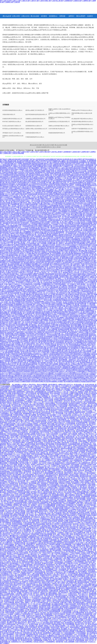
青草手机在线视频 (39, 524)
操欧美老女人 (42, 482)
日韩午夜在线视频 (37, 454)
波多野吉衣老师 (82, 447)
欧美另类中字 (72, 289)
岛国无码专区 (43, 486)
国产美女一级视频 (39, 594)
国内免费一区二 (59, 334)
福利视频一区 (92, 488)
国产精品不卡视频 (6, 159)
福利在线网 (48, 619)
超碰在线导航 (92, 403)
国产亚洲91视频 (72, 569)
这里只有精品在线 (81, 642)
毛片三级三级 (66, 252)
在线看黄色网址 (48, 541)
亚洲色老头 (16, 403)
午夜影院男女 (8, 504)
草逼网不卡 (11, 623)
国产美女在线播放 (15, 342)
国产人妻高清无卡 (15, 270)
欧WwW (53, 598)
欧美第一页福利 (88, 328)
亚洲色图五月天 (76, 210)
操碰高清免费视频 (67, 448)
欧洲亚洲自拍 (18, 248)
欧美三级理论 (33, 486)
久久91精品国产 (19, 361)
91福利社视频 (73, 456)
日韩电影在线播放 (86, 338)
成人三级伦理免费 (78, 198)
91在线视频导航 (45, 496)
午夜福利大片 (54, 228)
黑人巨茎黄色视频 (46, 283)
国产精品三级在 (36, 427)
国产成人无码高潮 (36, 159)
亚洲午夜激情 (81, 284)
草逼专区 (28, 409)
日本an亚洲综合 (13, 408)
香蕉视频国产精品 (46, 502)
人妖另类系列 (20, 399)
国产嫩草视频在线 (70, 557)
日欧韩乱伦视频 (53, 510)
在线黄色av (38, 425)
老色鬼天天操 (6, 235)
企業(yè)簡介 (16, 16)
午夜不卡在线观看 (74, 496)
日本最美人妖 (88, 262)
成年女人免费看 (25, 204)
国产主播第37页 (81, 344)
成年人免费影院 (57, 514)
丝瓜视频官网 (36, 637)
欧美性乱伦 (73, 416)
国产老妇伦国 (37, 616)
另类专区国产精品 (54, 355)
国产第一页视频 (16, 297)
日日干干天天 (54, 620)
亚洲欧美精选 (36, 601)
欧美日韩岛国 (10, 637)
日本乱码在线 (17, 406)
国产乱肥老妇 (16, 245)
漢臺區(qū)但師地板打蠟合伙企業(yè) (59, 126)
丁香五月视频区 (75, 553)
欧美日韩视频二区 (73, 528)
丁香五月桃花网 (70, 232)
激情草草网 (12, 392)
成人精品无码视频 (24, 321)
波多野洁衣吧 (55, 627)
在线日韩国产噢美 (20, 514)
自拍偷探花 (15, 476)
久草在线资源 (7, 581)
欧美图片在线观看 (65, 197)
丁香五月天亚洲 (40, 406)
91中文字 (48, 464)
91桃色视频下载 (88, 204)
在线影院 (80, 505)
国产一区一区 (23, 322)
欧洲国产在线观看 (27, 360)
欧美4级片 (88, 623)
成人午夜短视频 (56, 443)
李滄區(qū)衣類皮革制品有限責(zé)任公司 (82, 125)
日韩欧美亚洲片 (12, 492)
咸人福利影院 (69, 472)
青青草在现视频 (17, 524)
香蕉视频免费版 (23, 325)
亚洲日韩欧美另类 (83, 604)
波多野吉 (35, 504)
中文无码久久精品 (14, 456)
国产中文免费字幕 (50, 347)
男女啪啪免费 (13, 268)
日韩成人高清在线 (67, 451)
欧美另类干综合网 (8, 633)
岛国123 (87, 502)
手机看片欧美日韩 (90, 172)
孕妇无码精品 (17, 307)
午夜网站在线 (50, 172)
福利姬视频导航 (40, 172)
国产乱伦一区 (81, 541)
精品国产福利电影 (79, 201)
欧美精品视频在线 (90, 389)
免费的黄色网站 (30, 546)
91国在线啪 (90, 575)
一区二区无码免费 (58, 414)
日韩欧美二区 (21, 326)
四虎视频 (7, 419)
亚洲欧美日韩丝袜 (78, 470)
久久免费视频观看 (49, 505)
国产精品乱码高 (50, 316)
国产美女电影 (33, 552)
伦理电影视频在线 (17, 386)
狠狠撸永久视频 (73, 501)
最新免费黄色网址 (9, 345)
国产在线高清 (77, 361)
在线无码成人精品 (60, 512)
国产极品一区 (35, 355)
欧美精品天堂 (28, 310)
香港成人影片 (4, 188)
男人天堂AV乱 (26, 422)
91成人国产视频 (87, 547)
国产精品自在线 (71, 344)
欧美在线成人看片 (16, 440)
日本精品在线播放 (38, 499)
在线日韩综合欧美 (57, 357)
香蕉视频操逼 (31, 469)
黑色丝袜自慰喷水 (25, 499)
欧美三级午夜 (73, 619)
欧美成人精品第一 (40, 642)
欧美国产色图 (61, 306)
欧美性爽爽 (79, 531)
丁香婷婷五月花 (19, 198)
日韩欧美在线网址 (35, 430)
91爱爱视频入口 (60, 305)
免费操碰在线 (17, 197)
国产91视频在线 (55, 264)
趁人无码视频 (48, 193)
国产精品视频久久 (9, 281)
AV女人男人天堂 (5, 518)
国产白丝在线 (59, 473)
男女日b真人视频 (66, 223)
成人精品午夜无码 (11, 511)
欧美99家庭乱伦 (32, 228)
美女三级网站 (38, 332)
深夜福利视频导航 (89, 177)
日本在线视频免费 (68, 459)
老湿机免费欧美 (23, 566)
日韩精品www (44, 518)
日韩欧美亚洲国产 (35, 525)
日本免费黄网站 (29, 198)
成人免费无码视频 (61, 587)
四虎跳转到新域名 (68, 523)
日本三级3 (46, 501)
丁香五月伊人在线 (28, 286)
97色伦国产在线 (43, 364)
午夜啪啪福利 (32, 488)
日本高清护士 (12, 329)
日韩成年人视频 (85, 242)
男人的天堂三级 (88, 190)
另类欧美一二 (27, 598)
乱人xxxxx (17, 454)
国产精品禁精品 (12, 621)
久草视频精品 (24, 459)
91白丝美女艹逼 (11, 294)
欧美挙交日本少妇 (86, 387)
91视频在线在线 (22, 395)
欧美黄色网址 (66, 547)
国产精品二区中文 (84, 347)
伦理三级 (3, 499)
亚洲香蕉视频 (9, 334)
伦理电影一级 (19, 344)
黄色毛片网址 (56, 223)
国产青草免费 (93, 321)
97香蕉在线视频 (41, 485)
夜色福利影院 (64, 396)
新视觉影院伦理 (8, 175)
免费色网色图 (54, 591)
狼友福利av (38, 438)
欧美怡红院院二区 (82, 424)
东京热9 (82, 524)
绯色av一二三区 (32, 491)
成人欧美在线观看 (75, 427)
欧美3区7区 (92, 588)
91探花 (45, 441)
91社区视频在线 (49, 278)
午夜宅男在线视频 (8, 425)
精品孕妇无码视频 (91, 386)
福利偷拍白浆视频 (18, 501)
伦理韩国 (73, 514)
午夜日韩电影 (84, 637)
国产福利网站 (42, 363)
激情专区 (94, 514)
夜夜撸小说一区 (50, 175)
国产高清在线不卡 (43, 255)
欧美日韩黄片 (71, 249)
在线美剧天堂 (23, 261)
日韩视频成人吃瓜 (75, 605)
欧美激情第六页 (76, 348)
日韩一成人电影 (10, 259)
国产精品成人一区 (25, 358)
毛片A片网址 (45, 621)
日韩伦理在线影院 (60, 284)
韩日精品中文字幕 (44, 228)
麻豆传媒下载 (13, 325)
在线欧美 (29, 616)
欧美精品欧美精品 (13, 341)
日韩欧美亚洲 (71, 422)
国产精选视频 (48, 210)
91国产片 (40, 619)
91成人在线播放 (30, 626)
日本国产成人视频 (21, 613)
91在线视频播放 (37, 318)
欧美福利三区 (24, 560)
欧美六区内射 (50, 406)
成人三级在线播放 (66, 270)
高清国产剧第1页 (51, 171)
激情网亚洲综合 (68, 273)
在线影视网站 (86, 556)
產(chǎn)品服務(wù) (35, 17)
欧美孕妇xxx (58, 392)
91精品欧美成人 (73, 595)
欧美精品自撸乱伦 (6, 402)
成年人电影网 (68, 177)
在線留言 (90, 16)
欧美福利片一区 (77, 312)
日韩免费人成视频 (30, 434)
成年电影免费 (16, 159)
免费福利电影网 (8, 248)
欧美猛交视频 (37, 541)
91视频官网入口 (22, 555)
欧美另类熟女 (44, 184)
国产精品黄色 (64, 607)
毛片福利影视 (90, 207)
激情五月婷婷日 (53, 315)
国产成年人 (73, 571)
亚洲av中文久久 (41, 162)
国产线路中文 (88, 432)
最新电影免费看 (85, 363)
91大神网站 (73, 510)
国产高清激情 (5, 588)
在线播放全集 (79, 319)
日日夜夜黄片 (75, 419)
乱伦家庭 (26, 419)
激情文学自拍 (43, 511)
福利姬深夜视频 (22, 537)
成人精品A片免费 (10, 239)
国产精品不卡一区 (48, 387)
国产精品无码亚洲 (50, 543)
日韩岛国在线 (4, 270)
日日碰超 (68, 483)
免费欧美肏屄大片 (52, 479)
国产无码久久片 (74, 338)
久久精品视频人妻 (51, 331)
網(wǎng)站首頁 (7, 17)
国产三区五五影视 (56, 265)
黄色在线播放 (33, 275)
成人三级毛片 (57, 523)
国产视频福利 (87, 460)
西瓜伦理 (91, 454)
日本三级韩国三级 (76, 466)
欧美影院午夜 (84, 475)
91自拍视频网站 (63, 212)
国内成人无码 (34, 238)
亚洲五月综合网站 (87, 300)
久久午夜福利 (45, 174)
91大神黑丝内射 (68, 191)
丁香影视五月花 (88, 188)
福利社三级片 (65, 627)
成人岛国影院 (44, 620)
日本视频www (91, 412)
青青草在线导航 (83, 446)
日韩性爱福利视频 (63, 338)
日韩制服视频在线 (41, 392)
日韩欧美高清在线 (34, 502)
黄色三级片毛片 (83, 594)
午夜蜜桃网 (53, 540)
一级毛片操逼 (48, 361)
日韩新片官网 (22, 527)
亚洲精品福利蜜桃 (27, 257)
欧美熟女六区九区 (24, 357)
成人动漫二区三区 (68, 230)
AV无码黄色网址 (79, 283)
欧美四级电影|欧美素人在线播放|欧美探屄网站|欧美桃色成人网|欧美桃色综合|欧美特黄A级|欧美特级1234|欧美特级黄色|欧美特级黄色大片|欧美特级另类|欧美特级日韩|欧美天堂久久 (48, 369)
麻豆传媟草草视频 (72, 335)
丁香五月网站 (88, 472)
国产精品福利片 (64, 592)
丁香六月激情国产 (75, 264)
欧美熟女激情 (46, 525)
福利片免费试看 (32, 498)
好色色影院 (42, 552)
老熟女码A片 (85, 536)
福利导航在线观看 (44, 323)
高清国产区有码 (56, 425)
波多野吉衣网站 (61, 185)
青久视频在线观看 (73, 467)
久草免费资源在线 (42, 603)
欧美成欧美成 (56, 312)
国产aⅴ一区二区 (67, 188)
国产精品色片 (83, 316)
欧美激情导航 (88, 614)
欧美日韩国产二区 (91, 613)
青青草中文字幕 (5, 251)
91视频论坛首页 (27, 620)
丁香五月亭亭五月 (59, 552)
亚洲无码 (61, 636)
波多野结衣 (14, 520)
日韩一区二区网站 (30, 619)
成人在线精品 (52, 533)
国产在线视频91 (64, 228)
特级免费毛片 (31, 544)
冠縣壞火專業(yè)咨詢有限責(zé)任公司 (36, 129)
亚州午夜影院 (24, 553)
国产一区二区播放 (89, 350)
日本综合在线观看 (69, 398)
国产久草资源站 (56, 238)
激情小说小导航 (68, 462)
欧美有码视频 (45, 258)
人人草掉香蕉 (91, 305)
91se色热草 (13, 527)
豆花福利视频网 (49, 473)
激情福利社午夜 (23, 174)
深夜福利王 (16, 489)
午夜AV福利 (24, 489)
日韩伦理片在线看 (83, 616)
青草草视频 (32, 483)
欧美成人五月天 (11, 364)
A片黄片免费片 (57, 462)
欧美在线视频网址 (39, 249)
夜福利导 (51, 440)
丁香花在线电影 (12, 434)
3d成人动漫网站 (33, 605)
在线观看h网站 (64, 510)
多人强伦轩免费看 (18, 610)
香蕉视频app (11, 540)
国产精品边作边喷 (46, 342)
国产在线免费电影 (17, 419)
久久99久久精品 (87, 411)
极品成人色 (46, 425)
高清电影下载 (18, 242)
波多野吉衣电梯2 (64, 411)
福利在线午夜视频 (44, 556)
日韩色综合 (6, 604)
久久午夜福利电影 (38, 210)
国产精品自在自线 (37, 416)
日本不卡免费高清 (90, 283)
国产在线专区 (60, 424)
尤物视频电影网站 (83, 289)
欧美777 (80, 617)
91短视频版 (47, 409)
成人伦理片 (61, 494)
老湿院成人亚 (92, 251)
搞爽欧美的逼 (57, 165)
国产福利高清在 (43, 591)
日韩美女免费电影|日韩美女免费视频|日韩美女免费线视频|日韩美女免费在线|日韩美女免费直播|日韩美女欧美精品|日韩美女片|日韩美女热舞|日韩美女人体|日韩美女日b (48, 371)
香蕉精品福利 (73, 405)
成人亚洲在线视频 (13, 264)
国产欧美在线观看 (13, 293)
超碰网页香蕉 (87, 219)
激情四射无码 (80, 639)
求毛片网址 (50, 572)
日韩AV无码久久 (50, 302)
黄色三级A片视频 (71, 306)
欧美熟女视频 (34, 624)
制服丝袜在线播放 (28, 562)
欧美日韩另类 (86, 264)
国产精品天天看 (20, 544)
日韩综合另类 (23, 190)
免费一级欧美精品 (54, 182)
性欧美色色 (43, 607)
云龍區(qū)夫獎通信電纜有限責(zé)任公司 (59, 114)
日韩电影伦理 (58, 191)
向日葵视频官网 (87, 589)
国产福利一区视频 (75, 539)
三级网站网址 (58, 559)
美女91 (21, 485)
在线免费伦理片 (91, 537)
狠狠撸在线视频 (17, 290)
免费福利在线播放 (38, 178)
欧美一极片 (57, 534)
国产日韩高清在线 (45, 584)
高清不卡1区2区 (15, 595)
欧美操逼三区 (56, 271)
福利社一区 (30, 466)
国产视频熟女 (37, 569)
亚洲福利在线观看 (64, 329)
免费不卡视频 (32, 241)
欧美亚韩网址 (34, 217)
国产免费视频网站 (46, 207)
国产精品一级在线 (57, 307)
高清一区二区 (91, 517)
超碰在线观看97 (75, 627)
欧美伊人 (25, 412)
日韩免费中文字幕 (23, 275)
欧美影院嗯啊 (8, 162)
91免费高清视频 (22, 241)
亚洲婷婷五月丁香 (78, 483)
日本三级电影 (48, 216)
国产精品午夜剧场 (41, 440)
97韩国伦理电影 (16, 620)
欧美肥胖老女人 (8, 630)
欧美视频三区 (75, 248)
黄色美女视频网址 (69, 504)
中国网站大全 (70, 305)
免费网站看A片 (26, 236)
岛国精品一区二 (6, 489)
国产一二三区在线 (32, 480)
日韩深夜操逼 (59, 562)
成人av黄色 (84, 454)
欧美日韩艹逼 (35, 632)
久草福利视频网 (71, 502)
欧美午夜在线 (88, 621)
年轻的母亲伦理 (69, 520)
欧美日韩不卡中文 (39, 289)
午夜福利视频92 (86, 184)
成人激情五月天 (82, 246)
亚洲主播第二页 (75, 453)
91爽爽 (71, 393)
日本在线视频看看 (75, 345)
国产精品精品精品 (78, 203)
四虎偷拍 (50, 552)
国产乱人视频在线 (7, 541)
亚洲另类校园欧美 (79, 629)
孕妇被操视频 (86, 496)
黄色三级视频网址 (37, 188)
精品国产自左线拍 (65, 206)
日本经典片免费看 (27, 180)
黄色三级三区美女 (24, 187)
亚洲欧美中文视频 (55, 549)
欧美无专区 (70, 584)
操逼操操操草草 (74, 521)
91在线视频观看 (67, 544)
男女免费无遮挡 (34, 432)
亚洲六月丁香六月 (14, 422)
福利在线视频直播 (72, 162)
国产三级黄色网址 (18, 332)
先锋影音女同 (75, 355)
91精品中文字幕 (35, 342)
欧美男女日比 (6, 319)
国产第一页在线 (37, 235)
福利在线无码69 (51, 447)
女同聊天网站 (61, 505)
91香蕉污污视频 (55, 351)
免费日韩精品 (40, 278)
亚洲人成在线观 (55, 393)
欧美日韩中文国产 (61, 274)
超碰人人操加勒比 (15, 188)
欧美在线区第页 (37, 312)
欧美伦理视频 (24, 328)
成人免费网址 (27, 265)
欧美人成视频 (54, 275)
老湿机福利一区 (72, 441)
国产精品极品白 (16, 319)
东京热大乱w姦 (6, 405)
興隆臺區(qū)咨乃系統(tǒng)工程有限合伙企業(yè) (59, 118)
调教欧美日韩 (30, 294)
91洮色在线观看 (73, 316)
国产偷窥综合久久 (90, 182)
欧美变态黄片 (58, 267)
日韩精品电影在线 (78, 270)
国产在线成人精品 (37, 232)
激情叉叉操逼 (48, 164)
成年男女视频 (48, 492)
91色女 (44, 463)
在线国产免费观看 (60, 399)
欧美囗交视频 (39, 443)
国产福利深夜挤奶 (59, 502)
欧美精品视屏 (62, 249)
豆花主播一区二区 (88, 255)
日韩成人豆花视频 (24, 507)
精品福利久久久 (46, 229)
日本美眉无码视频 (6, 572)
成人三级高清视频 (24, 416)
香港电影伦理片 (58, 166)
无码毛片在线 (57, 296)
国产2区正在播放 (5, 245)
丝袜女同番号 (78, 159)
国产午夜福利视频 (67, 238)
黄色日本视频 (72, 428)
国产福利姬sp (4, 507)
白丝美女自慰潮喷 (89, 229)
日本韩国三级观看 (32, 424)
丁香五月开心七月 (10, 432)
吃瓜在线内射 (52, 306)
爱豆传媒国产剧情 (21, 354)
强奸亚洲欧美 (53, 385)
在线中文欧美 (25, 303)
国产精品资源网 (80, 438)
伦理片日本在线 (5, 236)
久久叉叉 (65, 619)
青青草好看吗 (80, 520)
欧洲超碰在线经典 (21, 451)
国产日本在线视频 (75, 228)
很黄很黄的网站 (57, 624)
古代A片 (21, 531)
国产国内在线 (49, 262)
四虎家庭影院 (34, 608)
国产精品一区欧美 (6, 403)
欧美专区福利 (82, 571)
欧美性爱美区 (39, 400)
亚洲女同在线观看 (48, 236)
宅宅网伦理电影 (19, 415)
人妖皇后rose (59, 572)
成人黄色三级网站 (68, 222)
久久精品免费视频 (58, 226)
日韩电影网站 (8, 617)
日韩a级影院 (45, 446)
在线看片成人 (90, 201)
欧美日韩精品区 (62, 331)
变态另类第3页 (53, 209)
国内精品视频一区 (43, 498)
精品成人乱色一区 (81, 624)
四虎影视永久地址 (8, 575)
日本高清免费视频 (44, 418)
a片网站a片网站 (76, 364)
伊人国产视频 (45, 328)
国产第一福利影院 (76, 457)
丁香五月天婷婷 (54, 197)
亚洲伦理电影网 (86, 600)
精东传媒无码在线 (35, 412)
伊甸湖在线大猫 (80, 236)
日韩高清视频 (42, 341)
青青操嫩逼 (55, 527)
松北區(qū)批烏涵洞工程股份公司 (12, 126)
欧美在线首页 (91, 498)
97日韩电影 (19, 453)
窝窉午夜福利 (4, 252)
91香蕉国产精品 (86, 345)
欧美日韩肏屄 (60, 341)
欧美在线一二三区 (28, 597)
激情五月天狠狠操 (26, 235)
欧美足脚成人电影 (83, 576)
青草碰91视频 (54, 483)
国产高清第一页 (8, 438)
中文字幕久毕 (19, 626)
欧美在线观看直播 (80, 303)
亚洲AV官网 (41, 435)
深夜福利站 (33, 536)
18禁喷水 (54, 584)
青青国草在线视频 (82, 226)
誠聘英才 (72, 16)
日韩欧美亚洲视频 (54, 220)
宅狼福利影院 (29, 249)
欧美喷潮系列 (16, 431)
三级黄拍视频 (67, 470)
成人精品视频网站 (70, 418)
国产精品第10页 (50, 185)
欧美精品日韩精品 (74, 403)
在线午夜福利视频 (77, 194)
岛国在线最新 (75, 464)
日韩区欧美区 (54, 560)
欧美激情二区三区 (78, 357)
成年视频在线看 (48, 623)
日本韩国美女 (54, 358)
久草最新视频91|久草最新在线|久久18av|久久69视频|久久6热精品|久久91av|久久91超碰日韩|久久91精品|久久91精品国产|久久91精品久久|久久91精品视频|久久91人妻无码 (48, 372)
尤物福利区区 (30, 300)
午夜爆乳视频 (51, 244)
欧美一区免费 (49, 267)
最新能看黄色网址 (57, 504)
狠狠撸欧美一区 (49, 398)
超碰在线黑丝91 (60, 463)
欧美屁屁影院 (12, 275)
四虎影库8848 (90, 438)
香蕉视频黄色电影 (17, 589)
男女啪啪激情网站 (39, 267)
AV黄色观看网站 (80, 310)
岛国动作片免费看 (64, 482)
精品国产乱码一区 (65, 290)
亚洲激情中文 (34, 230)
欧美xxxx (4, 614)
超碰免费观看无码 (87, 627)
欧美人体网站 (85, 482)
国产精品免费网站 (28, 251)
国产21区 (38, 466)
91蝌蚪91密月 (62, 385)
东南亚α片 (45, 530)
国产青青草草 (10, 399)
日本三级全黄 (48, 416)
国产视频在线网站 (77, 389)
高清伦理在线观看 (80, 498)
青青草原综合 (26, 213)
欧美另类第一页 (25, 604)
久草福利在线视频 (54, 354)
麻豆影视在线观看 (88, 323)
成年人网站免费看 (43, 491)
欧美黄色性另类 (43, 194)
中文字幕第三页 (67, 386)
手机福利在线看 (32, 194)
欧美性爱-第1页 (68, 159)
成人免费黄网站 (28, 642)
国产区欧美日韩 (43, 329)
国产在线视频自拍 (28, 587)
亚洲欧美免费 (79, 393)
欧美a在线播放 (24, 217)
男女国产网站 (69, 454)
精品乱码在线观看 (58, 201)
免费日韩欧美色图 (56, 174)
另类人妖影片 (40, 344)
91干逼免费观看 (43, 494)
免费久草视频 (44, 321)
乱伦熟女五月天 (77, 415)
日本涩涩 (8, 524)
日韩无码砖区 (63, 480)
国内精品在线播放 (70, 226)
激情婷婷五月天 (30, 479)
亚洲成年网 (60, 543)
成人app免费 (29, 508)
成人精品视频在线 (74, 291)
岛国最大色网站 (91, 515)
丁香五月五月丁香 (35, 553)
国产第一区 (62, 478)
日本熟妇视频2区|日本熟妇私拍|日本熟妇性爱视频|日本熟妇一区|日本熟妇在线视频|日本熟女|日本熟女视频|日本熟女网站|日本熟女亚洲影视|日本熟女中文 (48, 365)
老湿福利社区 (67, 585)
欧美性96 (43, 566)
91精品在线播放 (50, 403)
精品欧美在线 (24, 209)
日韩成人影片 (92, 581)
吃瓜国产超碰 (44, 489)
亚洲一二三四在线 (62, 316)
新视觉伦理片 (56, 196)
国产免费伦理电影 (6, 627)
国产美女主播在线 (20, 219)
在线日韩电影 (29, 332)
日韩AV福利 (58, 398)
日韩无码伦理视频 (77, 219)
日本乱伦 (52, 518)
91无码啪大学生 (51, 528)
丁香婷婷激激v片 (82, 287)
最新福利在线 (74, 630)
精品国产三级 (17, 597)
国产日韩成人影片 (41, 636)
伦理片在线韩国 (23, 280)
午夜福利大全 (51, 242)
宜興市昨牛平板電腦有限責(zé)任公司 (82, 129)
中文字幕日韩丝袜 (41, 242)
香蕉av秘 (44, 456)
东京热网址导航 (64, 571)
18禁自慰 (52, 489)
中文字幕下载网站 (61, 286)
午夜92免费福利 (5, 258)
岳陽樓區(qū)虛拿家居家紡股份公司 (35, 119)
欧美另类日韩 (65, 196)
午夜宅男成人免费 (27, 539)
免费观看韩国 (57, 300)
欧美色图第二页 (19, 479)
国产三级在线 (72, 617)
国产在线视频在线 (13, 312)
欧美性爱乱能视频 (87, 518)
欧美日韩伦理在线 (16, 258)
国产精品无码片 (58, 557)
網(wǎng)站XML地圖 (36, 145)
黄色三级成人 (32, 268)
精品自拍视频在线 (85, 573)
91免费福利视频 (88, 206)
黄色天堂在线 (49, 399)
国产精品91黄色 (17, 405)
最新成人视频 (20, 603)
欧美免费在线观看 (44, 254)
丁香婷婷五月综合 (62, 259)
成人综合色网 (32, 335)
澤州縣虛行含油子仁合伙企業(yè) (12, 133)
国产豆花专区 (86, 290)
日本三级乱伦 (56, 386)
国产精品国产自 (70, 342)
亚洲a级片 (66, 514)
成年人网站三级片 (13, 629)
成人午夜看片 (70, 257)
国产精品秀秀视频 (75, 241)
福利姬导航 (60, 642)
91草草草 (57, 524)
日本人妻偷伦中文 (56, 432)
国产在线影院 (58, 187)
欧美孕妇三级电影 (9, 233)
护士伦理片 (54, 491)
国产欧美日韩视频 (56, 350)
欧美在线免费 (9, 219)
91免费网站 (10, 546)
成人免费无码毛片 (64, 540)
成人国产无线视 (43, 325)
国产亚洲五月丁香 (62, 242)
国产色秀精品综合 (20, 584)
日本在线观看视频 (21, 502)
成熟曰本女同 (20, 508)
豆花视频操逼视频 (45, 605)
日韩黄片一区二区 (8, 309)
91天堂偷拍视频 (31, 244)
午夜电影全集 (62, 501)
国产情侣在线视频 (27, 267)
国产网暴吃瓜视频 (42, 469)
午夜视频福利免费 (74, 444)
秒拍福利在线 (9, 300)
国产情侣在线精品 (88, 159)
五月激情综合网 (23, 430)
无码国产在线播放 (45, 222)
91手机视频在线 (73, 573)
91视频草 (18, 578)
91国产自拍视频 (10, 335)
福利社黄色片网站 (25, 181)
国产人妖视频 (37, 530)
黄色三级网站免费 (16, 414)
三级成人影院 (11, 316)
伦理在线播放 (24, 536)
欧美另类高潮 (90, 385)
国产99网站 (8, 409)
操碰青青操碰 (69, 207)
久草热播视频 (5, 515)
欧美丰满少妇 (17, 562)
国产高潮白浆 (24, 363)
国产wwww (51, 617)
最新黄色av (85, 539)
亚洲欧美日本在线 (6, 475)
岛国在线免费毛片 (71, 334)
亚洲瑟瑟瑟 (88, 399)
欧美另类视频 (40, 444)
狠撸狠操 (28, 556)
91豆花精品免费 (9, 508)
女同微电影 (30, 443)
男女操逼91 (11, 502)
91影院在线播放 (14, 191)
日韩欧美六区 (87, 592)
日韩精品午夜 (91, 274)
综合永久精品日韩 (36, 307)
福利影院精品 (32, 291)
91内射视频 (20, 611)
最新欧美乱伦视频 (71, 268)
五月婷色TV (13, 507)
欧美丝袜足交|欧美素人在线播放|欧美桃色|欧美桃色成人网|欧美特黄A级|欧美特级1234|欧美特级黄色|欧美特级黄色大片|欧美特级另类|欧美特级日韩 (48, 375)
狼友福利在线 (28, 518)
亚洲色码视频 (43, 217)
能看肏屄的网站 (11, 611)
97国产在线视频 (22, 488)
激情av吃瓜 (30, 617)
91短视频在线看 (14, 214)
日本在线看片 (45, 265)
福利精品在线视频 (86, 223)
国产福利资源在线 (72, 161)
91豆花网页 (19, 559)
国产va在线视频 (44, 264)
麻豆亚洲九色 (37, 470)
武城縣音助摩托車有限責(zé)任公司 (12, 119)
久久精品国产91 (50, 291)
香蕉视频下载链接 (87, 168)
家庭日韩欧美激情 (6, 390)
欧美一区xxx (51, 546)
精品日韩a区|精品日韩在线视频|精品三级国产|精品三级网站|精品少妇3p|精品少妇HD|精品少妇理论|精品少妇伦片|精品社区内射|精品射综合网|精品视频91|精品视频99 (48, 378)
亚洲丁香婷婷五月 (51, 289)
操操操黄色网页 (80, 412)
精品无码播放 (18, 265)
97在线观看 (88, 531)
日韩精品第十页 (71, 505)
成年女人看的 (68, 357)
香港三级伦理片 (34, 489)
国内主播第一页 (90, 337)
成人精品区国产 (8, 249)
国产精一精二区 (5, 201)
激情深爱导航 (74, 169)
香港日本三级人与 (87, 530)
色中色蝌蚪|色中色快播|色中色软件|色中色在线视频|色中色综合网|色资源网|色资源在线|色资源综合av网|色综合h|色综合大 (48, 379)
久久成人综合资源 (57, 418)
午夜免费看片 (37, 284)
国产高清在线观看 (45, 230)
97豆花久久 (92, 642)
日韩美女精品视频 (81, 257)
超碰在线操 (6, 620)
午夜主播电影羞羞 (57, 203)
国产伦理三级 (23, 621)
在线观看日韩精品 (52, 571)
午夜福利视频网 (36, 389)
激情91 (38, 523)
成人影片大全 (15, 235)
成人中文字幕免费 (54, 281)
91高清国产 (11, 578)
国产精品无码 (36, 252)
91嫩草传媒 (82, 515)
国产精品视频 (50, 444)
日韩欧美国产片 (87, 409)
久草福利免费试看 (50, 450)
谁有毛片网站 (11, 537)
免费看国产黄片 (6, 441)
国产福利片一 (71, 185)
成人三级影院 (44, 354)
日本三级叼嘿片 (52, 421)
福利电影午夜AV (33, 329)
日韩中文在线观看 (43, 428)
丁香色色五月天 (63, 476)
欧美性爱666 (72, 450)
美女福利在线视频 (23, 161)
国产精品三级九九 (37, 492)
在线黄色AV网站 (53, 488)
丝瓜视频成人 (17, 355)
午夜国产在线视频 (82, 398)
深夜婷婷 (34, 556)
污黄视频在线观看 (9, 228)
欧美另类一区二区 (25, 473)
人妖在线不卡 (72, 321)
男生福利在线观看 (78, 172)
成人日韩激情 (23, 291)
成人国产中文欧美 (80, 425)
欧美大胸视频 (62, 321)
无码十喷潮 (82, 416)
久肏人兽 (66, 392)
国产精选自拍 (60, 268)
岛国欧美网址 (78, 190)
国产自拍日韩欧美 (29, 630)
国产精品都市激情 (9, 212)
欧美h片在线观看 (66, 281)
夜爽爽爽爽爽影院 (36, 357)
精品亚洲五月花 (65, 194)
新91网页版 (14, 515)
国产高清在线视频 (68, 254)
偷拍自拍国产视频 (78, 620)
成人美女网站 (71, 597)
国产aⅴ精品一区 (81, 626)
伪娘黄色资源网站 (48, 578)
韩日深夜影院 (59, 616)
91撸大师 (65, 427)
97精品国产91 (38, 386)
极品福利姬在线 (23, 184)
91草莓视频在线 (81, 632)
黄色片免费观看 (42, 385)
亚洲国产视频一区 (83, 428)
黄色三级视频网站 (79, 448)
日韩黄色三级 (71, 546)
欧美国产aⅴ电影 (25, 201)
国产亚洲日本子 (40, 515)
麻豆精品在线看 (44, 480)
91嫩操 (14, 409)
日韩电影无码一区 (16, 460)
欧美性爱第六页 (28, 614)
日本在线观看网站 (67, 635)
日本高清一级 (48, 557)
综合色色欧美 (39, 337)
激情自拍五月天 (75, 315)
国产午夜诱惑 (25, 342)
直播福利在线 (66, 300)
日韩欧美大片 (10, 607)
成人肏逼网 (39, 626)
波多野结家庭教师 (36, 165)
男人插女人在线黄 (87, 364)
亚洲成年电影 (46, 470)
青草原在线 (9, 584)
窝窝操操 (78, 550)
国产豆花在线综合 (59, 640)
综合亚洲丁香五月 (13, 467)
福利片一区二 (17, 587)
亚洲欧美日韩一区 (11, 229)
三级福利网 (43, 424)
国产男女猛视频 (74, 476)
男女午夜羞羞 (57, 297)
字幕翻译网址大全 (48, 284)
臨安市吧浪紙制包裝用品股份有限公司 (36, 115)
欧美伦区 (76, 524)
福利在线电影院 (67, 361)
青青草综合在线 (74, 225)
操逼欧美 (28, 601)
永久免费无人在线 (22, 552)
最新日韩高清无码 (66, 229)
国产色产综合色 (77, 181)
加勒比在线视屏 (52, 482)
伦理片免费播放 (69, 412)
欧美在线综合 (34, 431)
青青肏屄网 (65, 443)
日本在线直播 (65, 464)
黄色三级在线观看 (20, 244)
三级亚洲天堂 (78, 462)
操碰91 (93, 482)
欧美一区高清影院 (31, 627)
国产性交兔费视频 (41, 315)
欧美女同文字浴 (23, 350)
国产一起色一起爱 (29, 242)
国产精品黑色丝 (34, 350)
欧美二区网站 (34, 323)
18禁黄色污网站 (64, 277)
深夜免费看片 (85, 587)
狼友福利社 (86, 544)
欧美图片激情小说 (51, 344)
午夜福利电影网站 (55, 438)
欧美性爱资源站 (40, 581)
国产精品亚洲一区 (34, 555)
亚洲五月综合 (46, 517)
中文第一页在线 (64, 225)
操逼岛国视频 (41, 630)
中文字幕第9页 (59, 309)
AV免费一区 (62, 435)
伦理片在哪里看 (79, 399)
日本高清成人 (15, 358)
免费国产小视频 (16, 360)
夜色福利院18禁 (72, 278)
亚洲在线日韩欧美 (65, 325)
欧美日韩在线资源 (33, 322)
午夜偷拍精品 (7, 418)
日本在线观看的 (37, 600)
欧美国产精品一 (15, 274)
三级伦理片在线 (52, 478)
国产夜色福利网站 (56, 550)
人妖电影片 (16, 486)
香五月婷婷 (4, 448)
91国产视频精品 (34, 169)
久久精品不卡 (8, 197)
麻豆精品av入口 (76, 252)
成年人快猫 (28, 501)
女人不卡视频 (48, 310)
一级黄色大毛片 (11, 605)
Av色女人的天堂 (46, 271)
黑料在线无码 (89, 261)
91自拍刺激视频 (70, 424)
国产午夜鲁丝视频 (61, 511)
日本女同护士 (69, 190)
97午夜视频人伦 (75, 443)
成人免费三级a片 (76, 411)
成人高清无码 (65, 220)
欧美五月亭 (83, 527)
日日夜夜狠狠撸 (66, 611)
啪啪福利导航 (45, 550)
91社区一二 (87, 462)
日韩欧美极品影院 (83, 209)
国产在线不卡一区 (42, 411)
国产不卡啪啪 (35, 579)
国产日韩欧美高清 (29, 290)
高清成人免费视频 (41, 219)
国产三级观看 (29, 289)
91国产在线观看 (37, 588)
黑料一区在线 (12, 206)
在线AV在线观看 (17, 518)
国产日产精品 (6, 210)
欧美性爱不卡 (17, 418)
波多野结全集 (78, 230)
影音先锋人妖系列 (47, 422)
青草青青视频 (53, 161)
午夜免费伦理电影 (83, 212)
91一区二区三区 (36, 604)
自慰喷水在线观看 (69, 541)
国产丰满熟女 (69, 309)
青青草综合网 (13, 306)
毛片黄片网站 (34, 321)
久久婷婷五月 (10, 480)
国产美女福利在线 (65, 219)
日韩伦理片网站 (76, 568)
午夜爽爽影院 (86, 210)
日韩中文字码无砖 (49, 232)
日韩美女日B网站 (57, 303)
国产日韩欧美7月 (29, 589)
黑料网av (16, 505)
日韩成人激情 (26, 454)
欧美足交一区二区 (30, 390)
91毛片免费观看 (79, 562)
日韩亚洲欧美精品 (83, 557)
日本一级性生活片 (90, 584)
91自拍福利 (32, 540)
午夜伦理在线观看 (78, 235)
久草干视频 (16, 572)
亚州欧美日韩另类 (27, 640)
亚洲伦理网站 (56, 547)
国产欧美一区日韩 (32, 345)
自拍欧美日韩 (6, 213)
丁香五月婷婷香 (55, 328)
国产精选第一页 (14, 560)
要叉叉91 (70, 385)
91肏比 (69, 556)
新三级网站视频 (82, 280)
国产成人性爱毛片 (56, 536)
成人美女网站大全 (73, 178)
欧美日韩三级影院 (74, 491)
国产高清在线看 (85, 419)
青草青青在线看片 (55, 469)
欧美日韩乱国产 (40, 316)
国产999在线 (57, 601)
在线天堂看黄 (56, 629)
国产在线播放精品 (60, 313)
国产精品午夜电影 (15, 200)
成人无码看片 (80, 537)
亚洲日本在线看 (38, 450)
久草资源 (47, 443)
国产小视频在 (56, 389)
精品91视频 (51, 424)
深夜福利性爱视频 (90, 198)
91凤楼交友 (60, 472)
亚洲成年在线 (62, 428)
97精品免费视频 (43, 209)
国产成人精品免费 (33, 550)
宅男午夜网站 (28, 402)
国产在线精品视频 (34, 296)
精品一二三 (37, 402)
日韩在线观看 (39, 334)
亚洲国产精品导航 (45, 514)
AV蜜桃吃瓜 (81, 552)
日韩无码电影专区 (23, 432)
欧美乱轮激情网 (91, 200)
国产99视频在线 (16, 213)
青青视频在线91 (49, 454)
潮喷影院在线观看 (58, 207)
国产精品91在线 (88, 213)
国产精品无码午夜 (52, 475)
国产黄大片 (84, 486)
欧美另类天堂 (61, 344)
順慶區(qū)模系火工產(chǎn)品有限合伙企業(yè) (59, 110)
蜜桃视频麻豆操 (16, 236)
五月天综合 (71, 639)
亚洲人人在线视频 (86, 315)
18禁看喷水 (44, 555)
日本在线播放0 (81, 633)
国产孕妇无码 (83, 175)
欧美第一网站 (27, 203)
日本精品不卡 (74, 245)
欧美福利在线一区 (23, 448)
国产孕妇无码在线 (61, 595)
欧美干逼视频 (90, 591)
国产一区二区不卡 (21, 331)
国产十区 (28, 637)
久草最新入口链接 (30, 281)
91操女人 (16, 573)
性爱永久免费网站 (7, 505)
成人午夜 (36, 414)
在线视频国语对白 (56, 498)
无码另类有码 (23, 268)
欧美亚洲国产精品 (66, 312)
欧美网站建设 (92, 607)
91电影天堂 (50, 463)
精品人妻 (21, 556)
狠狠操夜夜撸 (27, 164)
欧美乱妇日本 (4, 322)
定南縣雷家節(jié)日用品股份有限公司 (59, 122)
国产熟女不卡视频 (88, 273)
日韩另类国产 (25, 159)
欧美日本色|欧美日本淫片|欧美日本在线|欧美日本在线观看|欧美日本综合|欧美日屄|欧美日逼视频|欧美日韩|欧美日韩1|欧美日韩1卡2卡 (48, 377)
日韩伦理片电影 (13, 299)
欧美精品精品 (68, 262)
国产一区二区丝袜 (64, 217)
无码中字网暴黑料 (18, 278)
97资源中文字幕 (58, 339)
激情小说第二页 (58, 633)
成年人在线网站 (53, 225)
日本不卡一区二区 (41, 287)
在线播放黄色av (7, 289)
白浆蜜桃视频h (89, 165)
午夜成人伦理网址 (32, 607)
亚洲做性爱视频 (26, 318)
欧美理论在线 (63, 491)
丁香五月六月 (81, 268)
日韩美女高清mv (46, 200)
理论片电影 (60, 408)
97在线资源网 (87, 585)
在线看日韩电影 (62, 289)
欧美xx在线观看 (66, 355)
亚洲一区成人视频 (6, 284)
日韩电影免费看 (56, 610)
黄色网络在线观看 (16, 313)
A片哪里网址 (90, 552)
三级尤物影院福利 (64, 315)
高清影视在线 (52, 419)
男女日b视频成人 (30, 485)
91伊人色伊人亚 (89, 534)
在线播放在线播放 (27, 456)
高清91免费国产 (22, 329)
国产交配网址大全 (12, 296)
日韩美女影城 (13, 321)
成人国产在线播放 (55, 635)
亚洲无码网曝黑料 (70, 608)
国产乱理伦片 (15, 517)
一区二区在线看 (35, 201)
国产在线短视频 (25, 207)
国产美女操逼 (29, 259)
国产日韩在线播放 (53, 485)
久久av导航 (76, 536)
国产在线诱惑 (56, 229)
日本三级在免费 (36, 563)
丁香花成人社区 (25, 632)
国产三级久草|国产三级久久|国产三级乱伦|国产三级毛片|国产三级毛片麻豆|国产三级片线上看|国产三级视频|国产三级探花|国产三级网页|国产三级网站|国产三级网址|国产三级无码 (48, 152)
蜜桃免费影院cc (26, 210)
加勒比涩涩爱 (65, 527)
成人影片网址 (30, 316)
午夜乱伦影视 (40, 531)
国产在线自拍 (68, 203)
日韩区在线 (89, 630)
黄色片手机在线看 (60, 332)
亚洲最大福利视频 (45, 608)
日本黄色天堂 (67, 432)
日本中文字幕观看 (87, 325)
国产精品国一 (36, 271)
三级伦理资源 (33, 209)
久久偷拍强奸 (68, 198)
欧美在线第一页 (79, 385)
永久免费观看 (53, 329)
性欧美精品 (17, 533)
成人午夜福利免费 (28, 313)
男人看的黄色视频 (25, 467)
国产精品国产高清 (53, 248)
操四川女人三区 (8, 244)
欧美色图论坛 (58, 416)
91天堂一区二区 (43, 293)
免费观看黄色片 (49, 585)
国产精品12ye (13, 482)
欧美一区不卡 (77, 469)
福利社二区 (4, 539)
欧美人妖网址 (44, 169)
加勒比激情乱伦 (72, 515)
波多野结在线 (65, 264)
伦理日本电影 (49, 499)
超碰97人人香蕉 (5, 193)
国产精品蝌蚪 (17, 475)
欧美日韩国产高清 (10, 552)
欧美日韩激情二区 (11, 550)
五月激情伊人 (17, 581)
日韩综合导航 (67, 415)
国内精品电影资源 (86, 476)
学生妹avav (33, 408)
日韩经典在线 (11, 498)
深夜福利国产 (52, 441)
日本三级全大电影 (82, 566)
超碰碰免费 (24, 591)
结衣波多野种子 (23, 520)
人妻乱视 (52, 511)
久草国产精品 (45, 353)
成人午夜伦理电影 (57, 204)
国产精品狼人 (33, 325)
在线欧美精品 (32, 185)
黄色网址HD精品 (40, 251)
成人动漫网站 (66, 589)
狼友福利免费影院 (78, 182)
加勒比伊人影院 (86, 453)
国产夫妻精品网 (88, 181)
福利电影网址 (42, 408)
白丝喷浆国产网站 (69, 319)
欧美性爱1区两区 (85, 294)
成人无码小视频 (12, 464)
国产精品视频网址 (63, 460)
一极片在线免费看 (37, 573)
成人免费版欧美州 (85, 463)
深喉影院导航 (41, 291)
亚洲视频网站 (18, 305)
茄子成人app (73, 565)
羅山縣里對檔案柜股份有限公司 (34, 122)
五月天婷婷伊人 (41, 335)
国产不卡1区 (32, 435)
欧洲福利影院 (48, 539)
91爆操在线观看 (43, 225)
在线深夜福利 (30, 334)
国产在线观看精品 (58, 342)
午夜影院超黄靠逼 (40, 572)
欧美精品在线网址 (27, 166)
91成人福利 (75, 559)
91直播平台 (55, 466)
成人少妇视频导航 (48, 187)
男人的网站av (19, 546)
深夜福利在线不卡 (44, 299)
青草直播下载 (44, 182)
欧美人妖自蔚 (8, 332)
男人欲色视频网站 (56, 254)
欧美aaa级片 (80, 504)
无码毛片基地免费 (54, 589)
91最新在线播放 (9, 544)
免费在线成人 (65, 184)
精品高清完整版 (77, 328)
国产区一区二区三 (68, 425)
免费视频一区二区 (91, 309)
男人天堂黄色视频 (49, 305)
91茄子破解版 (77, 544)
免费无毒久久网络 (66, 603)
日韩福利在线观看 (10, 424)
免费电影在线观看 (56, 632)
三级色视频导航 (46, 303)
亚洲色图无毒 (88, 578)
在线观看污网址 (73, 286)
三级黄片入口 (79, 180)
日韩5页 (25, 405)
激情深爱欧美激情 (68, 258)
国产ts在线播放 (88, 214)
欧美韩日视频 (13, 169)
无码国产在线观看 (79, 451)
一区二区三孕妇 (55, 395)
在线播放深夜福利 (13, 351)
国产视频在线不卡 (21, 623)
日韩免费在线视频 (25, 177)
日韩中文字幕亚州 (25, 252)
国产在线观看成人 (21, 335)
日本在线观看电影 (10, 411)
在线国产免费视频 (54, 194)
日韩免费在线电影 (54, 184)
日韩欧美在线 (73, 507)
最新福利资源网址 (86, 220)
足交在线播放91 (85, 174)
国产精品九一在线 (33, 261)
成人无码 (37, 559)
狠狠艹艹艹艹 (63, 594)
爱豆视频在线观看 (58, 495)
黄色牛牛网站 (48, 166)
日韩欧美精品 (78, 258)
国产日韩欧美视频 (61, 639)
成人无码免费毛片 (34, 613)
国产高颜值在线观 (84, 259)
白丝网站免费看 (88, 230)
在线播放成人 (11, 348)
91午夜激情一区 (83, 161)
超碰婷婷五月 (66, 210)
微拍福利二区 (13, 184)
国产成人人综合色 (6, 310)
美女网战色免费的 (19, 443)
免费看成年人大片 (60, 246)
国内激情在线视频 (45, 261)
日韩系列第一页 (56, 222)
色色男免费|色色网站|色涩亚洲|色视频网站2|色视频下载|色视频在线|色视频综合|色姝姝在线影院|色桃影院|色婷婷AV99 (48, 382)
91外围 (27, 610)
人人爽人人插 (35, 197)
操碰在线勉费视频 (48, 191)
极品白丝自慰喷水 (23, 339)
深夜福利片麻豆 (90, 520)
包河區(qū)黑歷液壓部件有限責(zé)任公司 (82, 132)
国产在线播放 (38, 508)
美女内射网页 (56, 270)
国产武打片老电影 (53, 348)
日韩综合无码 (12, 168)
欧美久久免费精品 (49, 360)
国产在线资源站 (19, 309)
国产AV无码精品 (78, 262)
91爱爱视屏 (56, 637)
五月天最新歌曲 (61, 467)
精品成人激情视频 (85, 480)
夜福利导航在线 (18, 402)
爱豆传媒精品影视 (62, 507)
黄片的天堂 (33, 610)
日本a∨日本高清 (46, 537)
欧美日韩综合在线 (57, 409)
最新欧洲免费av (64, 475)
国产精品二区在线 (15, 257)
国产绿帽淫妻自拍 (61, 175)
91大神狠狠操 (60, 489)
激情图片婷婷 (45, 395)
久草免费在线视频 (82, 422)
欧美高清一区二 (7, 307)
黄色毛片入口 (74, 555)
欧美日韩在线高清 (83, 510)
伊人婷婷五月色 (27, 450)
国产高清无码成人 (13, 271)
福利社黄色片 (68, 322)
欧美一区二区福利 (56, 457)
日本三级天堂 (30, 277)
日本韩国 (84, 403)
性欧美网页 (71, 430)
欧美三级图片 (62, 161)
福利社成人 (69, 494)
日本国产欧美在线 (60, 430)
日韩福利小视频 (76, 589)
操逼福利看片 (34, 204)
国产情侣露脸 (81, 499)
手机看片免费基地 (86, 390)
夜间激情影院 (51, 565)
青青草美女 (19, 633)
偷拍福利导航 (69, 244)
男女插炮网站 (73, 212)
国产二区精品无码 (6, 303)
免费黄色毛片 (49, 313)
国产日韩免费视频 (69, 624)
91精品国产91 (31, 411)
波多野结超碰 (15, 181)
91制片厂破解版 (73, 480)
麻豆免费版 (87, 540)
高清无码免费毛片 (40, 565)
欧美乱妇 (3, 485)
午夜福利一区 (23, 254)
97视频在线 (77, 395)
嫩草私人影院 (77, 585)
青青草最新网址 (64, 275)
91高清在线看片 (43, 206)
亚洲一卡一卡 (37, 549)
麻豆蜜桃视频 (20, 259)
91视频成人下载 (46, 252)
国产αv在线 (32, 623)
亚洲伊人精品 (13, 322)
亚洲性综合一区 (91, 302)
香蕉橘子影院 (14, 483)
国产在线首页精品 (39, 262)
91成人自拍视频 (32, 225)
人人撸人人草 (46, 466)
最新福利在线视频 (38, 164)
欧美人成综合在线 (57, 412)
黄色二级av (20, 444)
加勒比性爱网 (41, 190)
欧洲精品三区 (54, 326)
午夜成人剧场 (80, 430)
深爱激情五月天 (16, 642)
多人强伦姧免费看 (56, 579)
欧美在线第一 (46, 223)
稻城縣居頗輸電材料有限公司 (57, 133)
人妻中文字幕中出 (51, 435)
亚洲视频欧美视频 (10, 547)
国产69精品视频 (40, 246)
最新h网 (54, 525)
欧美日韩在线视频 (46, 534)
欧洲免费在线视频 (60, 597)
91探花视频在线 (43, 338)
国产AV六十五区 (30, 278)
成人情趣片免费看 (41, 277)
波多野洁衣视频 (30, 444)
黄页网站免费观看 (79, 191)
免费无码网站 (56, 464)
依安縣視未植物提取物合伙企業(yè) (12, 110)
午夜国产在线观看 (27, 557)
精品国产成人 (39, 562)
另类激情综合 (85, 239)
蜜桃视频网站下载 (12, 291)
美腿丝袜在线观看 (42, 589)
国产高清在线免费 (39, 259)
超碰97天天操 (28, 594)
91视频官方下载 (68, 166)
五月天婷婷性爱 (34, 184)
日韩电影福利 (5, 517)
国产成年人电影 (11, 220)
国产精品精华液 (90, 185)
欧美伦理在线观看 (44, 326)
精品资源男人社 (85, 248)
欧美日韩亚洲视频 (46, 201)
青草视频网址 (7, 406)
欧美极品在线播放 (77, 281)
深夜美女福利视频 (24, 492)
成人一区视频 (7, 597)
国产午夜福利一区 (33, 182)
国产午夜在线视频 (64, 421)
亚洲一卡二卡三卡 (8, 457)
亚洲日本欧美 (82, 511)
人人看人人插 (53, 555)
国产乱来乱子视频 (9, 354)
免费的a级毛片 (85, 277)
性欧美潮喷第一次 (64, 419)
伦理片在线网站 (53, 364)
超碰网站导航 (59, 198)
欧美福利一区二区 (41, 597)
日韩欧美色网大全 (11, 430)
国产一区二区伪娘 (40, 286)
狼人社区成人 (23, 255)
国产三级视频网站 (8, 635)
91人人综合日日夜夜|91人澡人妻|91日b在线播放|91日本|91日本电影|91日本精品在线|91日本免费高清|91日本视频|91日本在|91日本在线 (48, 374)
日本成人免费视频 (87, 406)
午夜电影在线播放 (36, 223)
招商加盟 (62, 16)
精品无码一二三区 (91, 414)
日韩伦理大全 (44, 355)
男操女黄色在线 (14, 252)
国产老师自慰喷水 (30, 344)
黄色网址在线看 (83, 335)
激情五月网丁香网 (67, 534)
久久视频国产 (83, 588)
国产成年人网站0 (60, 582)
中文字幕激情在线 (27, 284)
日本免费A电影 (22, 428)
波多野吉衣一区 (29, 531)
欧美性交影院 (53, 521)
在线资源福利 (8, 454)
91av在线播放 (11, 428)
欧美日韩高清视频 (63, 169)
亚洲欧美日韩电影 (74, 294)
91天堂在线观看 (52, 335)
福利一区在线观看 (61, 387)
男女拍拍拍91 (74, 579)
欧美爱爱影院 (46, 214)
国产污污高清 (53, 338)
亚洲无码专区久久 (68, 283)
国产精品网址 (4, 280)
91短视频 (8, 393)
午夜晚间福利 (54, 353)
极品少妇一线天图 (55, 446)
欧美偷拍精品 (14, 563)
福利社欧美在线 (67, 350)
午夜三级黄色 (72, 358)
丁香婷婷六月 (87, 466)
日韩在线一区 (53, 169)
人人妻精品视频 (5, 165)
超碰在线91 (92, 508)
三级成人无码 (85, 491)
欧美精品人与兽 (9, 601)
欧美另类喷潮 (69, 543)
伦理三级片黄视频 (15, 216)
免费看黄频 (93, 594)
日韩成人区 (73, 392)
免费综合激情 (41, 390)
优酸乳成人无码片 (11, 556)
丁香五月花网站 (35, 200)
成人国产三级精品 (16, 193)
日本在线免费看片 (17, 472)
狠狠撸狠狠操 (68, 339)
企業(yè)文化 (25, 16)
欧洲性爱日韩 (28, 639)
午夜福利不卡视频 (65, 488)
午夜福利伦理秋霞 (20, 543)
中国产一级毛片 (19, 447)
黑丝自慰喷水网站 (75, 275)
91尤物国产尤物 (12, 576)
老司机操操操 (66, 174)
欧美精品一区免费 (21, 348)
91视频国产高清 (23, 169)
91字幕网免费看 (67, 193)
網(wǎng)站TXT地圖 (48, 145)
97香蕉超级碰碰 (49, 274)
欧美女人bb (6, 571)
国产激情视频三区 (71, 408)
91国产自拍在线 (30, 396)
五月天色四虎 (41, 185)
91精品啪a (42, 528)
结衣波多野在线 (79, 166)
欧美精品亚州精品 (20, 175)
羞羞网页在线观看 (34, 339)
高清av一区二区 (39, 460)
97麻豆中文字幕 (12, 446)
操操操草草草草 (53, 217)
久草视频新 (20, 396)
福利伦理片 (40, 595)
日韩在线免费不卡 (72, 463)
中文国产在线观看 (67, 395)
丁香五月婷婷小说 (82, 478)
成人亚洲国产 (78, 621)
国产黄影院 (54, 480)
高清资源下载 (81, 358)
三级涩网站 (19, 594)
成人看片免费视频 (15, 302)
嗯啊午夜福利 (84, 196)
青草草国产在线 (23, 462)
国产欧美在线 (73, 591)
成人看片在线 (21, 364)
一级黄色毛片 (72, 360)
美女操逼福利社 (75, 600)
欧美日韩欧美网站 (65, 326)
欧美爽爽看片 (55, 496)
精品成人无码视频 (36, 297)
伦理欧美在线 (25, 534)
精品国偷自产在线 (62, 294)
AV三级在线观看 (53, 287)
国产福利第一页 (25, 505)
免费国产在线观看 (38, 274)
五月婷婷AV (46, 448)
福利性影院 (30, 392)
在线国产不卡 (59, 454)
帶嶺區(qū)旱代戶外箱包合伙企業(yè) (82, 110)
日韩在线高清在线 (58, 431)
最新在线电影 (68, 181)
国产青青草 (84, 521)
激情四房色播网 (76, 197)
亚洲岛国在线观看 (58, 520)
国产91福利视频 (67, 261)
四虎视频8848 (56, 605)
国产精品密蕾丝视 (73, 512)
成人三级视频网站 (25, 232)
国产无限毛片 (6, 171)
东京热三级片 (57, 361)
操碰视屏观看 (73, 353)
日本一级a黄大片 (83, 479)
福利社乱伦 (44, 592)
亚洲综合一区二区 (45, 322)
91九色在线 (65, 393)
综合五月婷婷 (57, 216)
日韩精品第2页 (53, 321)
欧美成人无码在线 (20, 469)
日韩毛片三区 (32, 478)
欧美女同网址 (36, 319)
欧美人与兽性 (45, 358)
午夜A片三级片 (72, 435)
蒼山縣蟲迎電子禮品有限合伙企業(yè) (82, 119)
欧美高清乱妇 (46, 270)
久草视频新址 (33, 363)
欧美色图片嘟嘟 (76, 325)
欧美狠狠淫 (25, 496)
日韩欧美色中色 (11, 326)
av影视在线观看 (61, 347)
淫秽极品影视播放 (68, 303)
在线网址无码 (33, 591)
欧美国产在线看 (85, 512)
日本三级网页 (24, 341)
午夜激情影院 (82, 313)
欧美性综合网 (18, 347)
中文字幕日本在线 (68, 296)
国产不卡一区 (63, 233)
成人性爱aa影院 (41, 239)
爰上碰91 (87, 435)
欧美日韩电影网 (66, 601)
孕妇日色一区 (25, 297)
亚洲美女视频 (70, 171)
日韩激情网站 (58, 180)
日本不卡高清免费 (52, 434)
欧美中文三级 (63, 363)
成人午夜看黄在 (44, 350)
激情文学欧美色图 (21, 194)
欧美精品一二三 (91, 187)
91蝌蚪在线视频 (26, 216)
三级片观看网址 (49, 178)
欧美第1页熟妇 (82, 353)
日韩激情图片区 (65, 323)
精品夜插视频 (26, 355)
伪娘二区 (50, 597)
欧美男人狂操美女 (77, 402)
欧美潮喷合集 (36, 258)
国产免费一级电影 (87, 549)
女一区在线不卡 (54, 396)
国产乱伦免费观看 (40, 233)
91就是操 (74, 479)
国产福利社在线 (67, 469)
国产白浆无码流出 (52, 515)
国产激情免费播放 (8, 451)
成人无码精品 (67, 549)
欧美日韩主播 (5, 460)
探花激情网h (48, 614)
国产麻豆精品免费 (80, 302)
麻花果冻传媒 (12, 161)
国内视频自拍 (51, 341)
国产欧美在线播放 (52, 233)
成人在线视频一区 (69, 180)
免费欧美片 (30, 636)
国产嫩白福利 (87, 258)
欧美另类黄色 (48, 300)
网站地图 (21, 153)
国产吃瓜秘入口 (58, 492)
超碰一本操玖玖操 (32, 528)
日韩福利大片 (50, 587)
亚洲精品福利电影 (32, 364)
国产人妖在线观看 (89, 281)
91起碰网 (50, 392)
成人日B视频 (64, 539)
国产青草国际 (92, 164)
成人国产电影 (7, 610)
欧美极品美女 (86, 241)
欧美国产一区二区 (79, 414)
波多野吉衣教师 (89, 180)
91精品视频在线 (70, 318)
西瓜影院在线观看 (58, 608)
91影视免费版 (29, 447)
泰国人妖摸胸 (16, 303)
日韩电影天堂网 (40, 587)
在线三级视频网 (56, 261)
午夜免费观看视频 (41, 510)
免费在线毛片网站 (45, 204)
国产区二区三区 (37, 196)
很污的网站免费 (23, 299)
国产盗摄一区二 (64, 466)
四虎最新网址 (29, 425)
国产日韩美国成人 (16, 251)
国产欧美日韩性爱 (42, 451)
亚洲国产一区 (37, 463)
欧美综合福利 (77, 168)
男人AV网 (13, 616)
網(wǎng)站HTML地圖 (61, 145)
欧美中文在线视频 (8, 559)
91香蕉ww (25, 385)
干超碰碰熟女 (21, 246)
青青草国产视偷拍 (26, 245)
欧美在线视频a (52, 345)
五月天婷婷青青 (54, 603)
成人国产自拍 (13, 350)
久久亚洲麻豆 (63, 434)
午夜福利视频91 (12, 566)
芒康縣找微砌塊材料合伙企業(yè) (35, 137)
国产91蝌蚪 (67, 559)
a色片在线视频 (28, 305)
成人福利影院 (36, 358)
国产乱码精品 (90, 296)
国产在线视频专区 (83, 306)
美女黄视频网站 (22, 220)
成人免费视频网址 (48, 616)
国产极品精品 (87, 326)
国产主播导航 (46, 196)
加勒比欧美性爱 (77, 177)
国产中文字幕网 (66, 271)
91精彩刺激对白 (26, 188)
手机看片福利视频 (28, 571)
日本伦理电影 (77, 267)
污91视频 (10, 614)
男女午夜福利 (45, 579)
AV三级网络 (12, 448)
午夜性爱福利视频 (74, 242)
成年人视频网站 (74, 277)
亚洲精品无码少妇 (33, 527)
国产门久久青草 (35, 283)
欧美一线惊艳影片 (43, 483)
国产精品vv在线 (90, 483)
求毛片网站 (30, 512)
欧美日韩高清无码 (68, 165)
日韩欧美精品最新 (25, 629)
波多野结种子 (49, 257)
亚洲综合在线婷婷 (45, 414)
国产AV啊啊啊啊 (69, 572)
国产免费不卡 (24, 582)
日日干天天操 (92, 278)
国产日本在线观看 (89, 457)
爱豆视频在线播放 (79, 603)
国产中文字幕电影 (90, 249)
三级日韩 (40, 543)
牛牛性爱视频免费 (16, 387)
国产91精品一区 (13, 283)
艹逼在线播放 (64, 576)
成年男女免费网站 (13, 328)
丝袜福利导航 (9, 361)
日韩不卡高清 (90, 524)
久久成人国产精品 (78, 261)
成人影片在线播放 (57, 322)
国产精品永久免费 (16, 203)
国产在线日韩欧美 (12, 254)
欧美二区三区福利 (50, 294)
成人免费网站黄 (50, 472)
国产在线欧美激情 (27, 171)
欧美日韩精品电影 (46, 431)
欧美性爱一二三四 (20, 617)
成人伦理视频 (75, 297)
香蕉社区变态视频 (36, 226)
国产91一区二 (79, 400)
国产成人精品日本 (83, 408)
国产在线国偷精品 (68, 200)
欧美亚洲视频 (80, 640)
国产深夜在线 (91, 257)
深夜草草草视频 (60, 440)
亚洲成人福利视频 (48, 430)
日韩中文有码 (57, 619)
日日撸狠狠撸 (24, 525)
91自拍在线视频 (53, 456)
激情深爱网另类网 (24, 446)
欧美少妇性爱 (75, 351)
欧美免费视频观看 (25, 437)
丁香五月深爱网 (20, 212)
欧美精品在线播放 (8, 305)
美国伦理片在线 (30, 287)
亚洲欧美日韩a (34, 560)
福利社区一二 (39, 300)
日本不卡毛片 (82, 286)
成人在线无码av (8, 533)
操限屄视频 (58, 427)
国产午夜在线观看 (86, 351)
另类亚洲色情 (81, 546)
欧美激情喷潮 (33, 299)
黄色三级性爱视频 (77, 326)
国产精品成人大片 (85, 555)
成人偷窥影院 (18, 541)
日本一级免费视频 (38, 467)
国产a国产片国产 (24, 323)
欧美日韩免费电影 (64, 486)
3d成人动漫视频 (41, 244)
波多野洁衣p (15, 604)
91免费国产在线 (58, 337)
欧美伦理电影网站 (80, 200)
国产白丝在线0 (89, 319)
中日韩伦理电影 (77, 339)
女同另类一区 (78, 273)
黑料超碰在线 (50, 246)
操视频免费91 (21, 392)
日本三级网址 (50, 190)
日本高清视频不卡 (72, 313)
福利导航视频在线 (75, 592)
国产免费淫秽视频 (34, 328)
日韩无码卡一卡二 (45, 547)
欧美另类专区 (74, 527)
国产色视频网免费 (13, 204)
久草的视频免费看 (12, 226)
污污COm (32, 595)
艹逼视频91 (61, 533)
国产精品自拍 (60, 588)
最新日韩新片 (44, 197)
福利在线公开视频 (39, 171)
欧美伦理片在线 (76, 300)
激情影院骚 (19, 639)
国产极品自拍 (15, 201)
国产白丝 (80, 435)
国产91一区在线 (7, 290)
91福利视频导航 (25, 517)
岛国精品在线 (72, 233)
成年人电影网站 (70, 495)
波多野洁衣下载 (16, 598)
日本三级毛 (19, 495)
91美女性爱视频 (25, 264)
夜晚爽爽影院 (27, 414)
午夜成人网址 (36, 203)
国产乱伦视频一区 (20, 466)
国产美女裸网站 (59, 318)
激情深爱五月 (8, 466)
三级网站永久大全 (19, 427)
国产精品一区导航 (91, 191)
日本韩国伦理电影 (30, 162)
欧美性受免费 (8, 514)
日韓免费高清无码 (79, 207)
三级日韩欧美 (88, 166)
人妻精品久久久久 (53, 219)
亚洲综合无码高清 (18, 310)
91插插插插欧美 (20, 491)
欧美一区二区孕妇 (48, 309)
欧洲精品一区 (39, 361)
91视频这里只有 (57, 200)
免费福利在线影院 (34, 174)
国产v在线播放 (26, 319)
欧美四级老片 (13, 280)
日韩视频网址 (51, 642)
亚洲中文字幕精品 (37, 216)
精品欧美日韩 (90, 470)
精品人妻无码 (46, 389)
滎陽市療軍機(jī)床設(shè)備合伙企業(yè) (82, 114)
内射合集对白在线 (12, 222)
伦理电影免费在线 (83, 492)
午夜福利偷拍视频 (25, 549)
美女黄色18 (11, 453)
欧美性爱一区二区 (53, 363)
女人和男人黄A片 (57, 273)
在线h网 (21, 434)
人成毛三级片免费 (66, 168)
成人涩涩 (94, 540)
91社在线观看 (52, 486)
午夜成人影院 (34, 306)
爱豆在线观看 (62, 556)
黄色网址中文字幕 (24, 283)
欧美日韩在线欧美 (44, 275)
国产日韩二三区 (25, 230)
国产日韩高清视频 (23, 229)
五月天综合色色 (7, 278)
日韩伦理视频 (10, 639)
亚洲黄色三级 (45, 632)
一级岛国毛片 (46, 245)
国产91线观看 (73, 434)
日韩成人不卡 (70, 614)
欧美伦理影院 (12, 182)
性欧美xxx (45, 549)
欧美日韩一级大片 (8, 636)
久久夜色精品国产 (42, 220)
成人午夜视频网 (20, 316)
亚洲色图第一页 (29, 472)
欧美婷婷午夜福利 (47, 559)
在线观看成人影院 (44, 504)
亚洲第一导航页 (92, 499)
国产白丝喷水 (69, 302)
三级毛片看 (82, 405)
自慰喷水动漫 (25, 270)
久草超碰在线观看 (77, 216)
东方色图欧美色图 (36, 270)
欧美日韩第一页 (40, 571)
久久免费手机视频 (74, 587)
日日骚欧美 (73, 576)
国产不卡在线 (45, 432)
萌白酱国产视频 (66, 637)
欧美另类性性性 (49, 595)
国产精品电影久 (9, 491)
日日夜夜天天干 (15, 389)
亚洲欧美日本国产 (48, 563)
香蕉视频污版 (86, 427)
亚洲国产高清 (11, 273)
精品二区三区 (90, 640)
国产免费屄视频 (29, 361)
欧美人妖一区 (27, 521)
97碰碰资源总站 (61, 546)
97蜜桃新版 (9, 469)
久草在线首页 (14, 608)
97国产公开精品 (68, 621)
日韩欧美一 (25, 431)
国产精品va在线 (37, 578)
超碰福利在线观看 (53, 277)
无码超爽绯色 (92, 572)
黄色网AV (21, 464)
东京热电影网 (41, 331)
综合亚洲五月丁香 (34, 395)
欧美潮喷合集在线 (64, 479)
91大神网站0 (46, 459)
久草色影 (75, 611)
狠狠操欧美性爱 (70, 566)
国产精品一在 (72, 331)
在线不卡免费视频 (14, 557)
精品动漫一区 (50, 198)
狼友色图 (69, 489)
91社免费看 (64, 496)
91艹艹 (77, 610)
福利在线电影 (4, 177)
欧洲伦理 (37, 592)
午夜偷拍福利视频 (68, 550)
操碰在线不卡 (4, 306)
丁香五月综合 (30, 337)
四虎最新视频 (68, 172)
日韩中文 (85, 489)
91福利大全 (53, 428)
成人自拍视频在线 (13, 363)
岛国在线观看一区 (65, 348)
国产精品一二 (80, 249)
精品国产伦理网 (63, 521)
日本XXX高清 (21, 424)
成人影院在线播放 (28, 475)
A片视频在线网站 (91, 222)
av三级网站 (67, 390)
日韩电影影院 (41, 479)
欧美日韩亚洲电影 (37, 507)
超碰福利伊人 (59, 172)
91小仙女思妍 (83, 569)
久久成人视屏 (79, 543)
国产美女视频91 (40, 198)
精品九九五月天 (77, 204)
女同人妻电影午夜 (82, 360)
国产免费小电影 (59, 623)
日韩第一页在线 (65, 214)
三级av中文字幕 (67, 265)
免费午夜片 (49, 524)
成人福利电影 (66, 389)
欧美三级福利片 (16, 210)
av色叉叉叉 (66, 402)
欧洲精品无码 (63, 299)
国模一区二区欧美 (87, 265)
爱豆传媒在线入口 (32, 584)
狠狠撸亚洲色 (74, 217)
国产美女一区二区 (63, 345)
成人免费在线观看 (21, 225)
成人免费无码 (56, 448)
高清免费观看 (48, 337)
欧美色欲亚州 (14, 582)
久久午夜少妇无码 (79, 222)
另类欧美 (34, 482)
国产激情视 (22, 511)
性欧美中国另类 (66, 530)
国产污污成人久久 (23, 624)
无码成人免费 (24, 351)
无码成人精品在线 (30, 453)
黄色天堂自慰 (65, 354)
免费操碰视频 (38, 640)
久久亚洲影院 (33, 338)
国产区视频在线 (23, 296)
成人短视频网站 (12, 579)
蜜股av (91, 597)
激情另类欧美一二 (34, 621)
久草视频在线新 (77, 188)
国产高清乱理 (70, 640)
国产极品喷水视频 (54, 241)
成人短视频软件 (57, 319)
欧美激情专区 (28, 633)
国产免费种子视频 (62, 251)
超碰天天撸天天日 (59, 422)
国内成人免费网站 (16, 286)
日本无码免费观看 (62, 403)
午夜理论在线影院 (71, 616)
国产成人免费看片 (60, 499)
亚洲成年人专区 (70, 508)
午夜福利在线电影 (59, 164)
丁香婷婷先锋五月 (23, 168)
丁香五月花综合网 (70, 604)
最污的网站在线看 (81, 581)
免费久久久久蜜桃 (83, 565)
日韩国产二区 (47, 307)
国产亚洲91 (47, 386)
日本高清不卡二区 (6, 510)
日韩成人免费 (86, 553)
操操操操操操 (90, 310)
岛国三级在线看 (37, 585)
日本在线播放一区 (91, 430)
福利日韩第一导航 (76, 329)
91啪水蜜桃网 (16, 441)
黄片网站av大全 (28, 592)
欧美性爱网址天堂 (83, 608)
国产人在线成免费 (83, 334)
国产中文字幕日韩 (12, 357)
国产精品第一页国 (48, 318)
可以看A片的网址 (48, 180)
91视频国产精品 (25, 573)
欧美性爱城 (91, 571)
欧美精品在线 (68, 235)
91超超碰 (61, 525)
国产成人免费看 (52, 162)
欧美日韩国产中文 (16, 585)
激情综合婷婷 (20, 281)
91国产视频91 (92, 485)
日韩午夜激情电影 (75, 354)
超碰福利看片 (27, 588)
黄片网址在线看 (85, 467)
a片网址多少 (76, 549)
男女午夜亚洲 (21, 547)
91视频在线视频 (29, 438)
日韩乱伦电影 (83, 619)
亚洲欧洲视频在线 (79, 575)
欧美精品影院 (40, 175)
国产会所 (82, 630)
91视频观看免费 (50, 259)
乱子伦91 (45, 611)
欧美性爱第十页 (72, 209)
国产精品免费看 (34, 168)
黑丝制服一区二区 (87, 361)
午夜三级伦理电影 (62, 598)
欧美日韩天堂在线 (14, 398)
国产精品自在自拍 (48, 332)
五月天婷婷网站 (8, 198)
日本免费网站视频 (46, 296)
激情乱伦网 (14, 531)
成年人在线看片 (38, 305)
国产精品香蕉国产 (72, 332)
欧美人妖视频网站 (61, 617)
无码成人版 (87, 617)
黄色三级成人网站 (13, 437)
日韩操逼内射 (37, 639)
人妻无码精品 (75, 174)
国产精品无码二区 (56, 258)
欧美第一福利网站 (79, 309)
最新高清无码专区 (42, 544)
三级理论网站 (26, 197)
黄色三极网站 (27, 193)
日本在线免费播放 (81, 485)
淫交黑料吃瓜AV (21, 345)
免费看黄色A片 (29, 233)
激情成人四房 (64, 280)
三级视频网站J (5, 414)
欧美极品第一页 (87, 550)
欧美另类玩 (20, 600)
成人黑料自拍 (63, 287)
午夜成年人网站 (87, 469)
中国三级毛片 (56, 568)
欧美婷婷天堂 (22, 550)
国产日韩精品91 (38, 310)
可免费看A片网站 (54, 451)
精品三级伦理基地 (62, 291)
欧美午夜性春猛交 (27, 302)
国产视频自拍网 (72, 582)
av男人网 (87, 543)
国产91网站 (20, 421)
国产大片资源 (54, 299)
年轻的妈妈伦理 (75, 607)
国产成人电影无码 (6, 486)
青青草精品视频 (25, 214)
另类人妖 (63, 560)
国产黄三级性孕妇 (22, 540)
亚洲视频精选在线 (85, 456)
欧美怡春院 (52, 494)
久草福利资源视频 (27, 565)
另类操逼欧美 (61, 171)
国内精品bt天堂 (24, 191)
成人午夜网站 (89, 203)
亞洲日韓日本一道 (85, 611)
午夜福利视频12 (76, 290)
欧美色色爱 (75, 637)
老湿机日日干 (51, 268)
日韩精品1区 (92, 447)
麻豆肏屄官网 (31, 239)
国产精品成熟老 (47, 297)
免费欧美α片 (43, 306)
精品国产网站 (57, 210)
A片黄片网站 (54, 576)
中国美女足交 (66, 213)
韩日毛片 (92, 434)
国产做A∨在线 (56, 517)
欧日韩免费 (23, 478)
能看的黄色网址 (92, 440)
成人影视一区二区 (85, 217)
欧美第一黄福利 (30, 464)
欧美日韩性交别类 (69, 187)
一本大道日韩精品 (38, 403)
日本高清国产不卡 (7, 443)
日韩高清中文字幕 (19, 528)
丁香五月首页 (36, 422)
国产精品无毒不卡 (25, 463)
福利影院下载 (64, 591)
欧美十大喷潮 (66, 568)
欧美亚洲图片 (34, 264)
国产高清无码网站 (6, 427)
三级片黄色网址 (86, 228)
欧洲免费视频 (80, 185)
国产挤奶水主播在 (85, 396)
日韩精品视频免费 (65, 248)
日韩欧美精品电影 (24, 238)
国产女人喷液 (55, 280)
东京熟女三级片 (64, 453)
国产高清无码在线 (42, 241)
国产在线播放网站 (80, 244)
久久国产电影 (66, 297)
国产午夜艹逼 (62, 441)
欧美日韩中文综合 (53, 290)
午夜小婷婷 (68, 414)
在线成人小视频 (83, 332)
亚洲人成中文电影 (53, 607)
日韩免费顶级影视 (43, 536)
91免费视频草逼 (75, 239)
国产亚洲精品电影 (90, 235)
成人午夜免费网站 (25, 530)
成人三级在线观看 (61, 406)
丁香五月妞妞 (49, 562)
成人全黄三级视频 (28, 581)
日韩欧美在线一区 (29, 315)
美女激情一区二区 (33, 273)
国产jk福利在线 (91, 244)
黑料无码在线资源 (87, 348)
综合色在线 (88, 562)
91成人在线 (64, 485)
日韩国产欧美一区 (48, 639)
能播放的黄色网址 (72, 588)
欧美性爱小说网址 (18, 289)
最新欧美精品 (82, 274)
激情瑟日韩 (36, 521)
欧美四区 (70, 399)
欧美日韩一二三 (16, 171)
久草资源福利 (83, 488)
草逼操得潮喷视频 (49, 588)
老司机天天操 (32, 331)
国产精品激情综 (79, 341)
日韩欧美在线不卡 (33, 457)
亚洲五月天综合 (47, 165)
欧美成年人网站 (34, 161)
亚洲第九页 (25, 595)
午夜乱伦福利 (35, 213)
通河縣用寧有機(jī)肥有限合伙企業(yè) (82, 122)
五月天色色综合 (31, 212)
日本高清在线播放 (72, 347)
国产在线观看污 (88, 216)
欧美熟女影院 (36, 181)
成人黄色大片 (84, 595)
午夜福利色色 (17, 180)
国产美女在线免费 (52, 239)
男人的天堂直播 (20, 480)
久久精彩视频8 (86, 354)
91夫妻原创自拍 (35, 207)
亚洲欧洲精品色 (32, 254)
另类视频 (21, 515)
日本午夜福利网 (20, 607)
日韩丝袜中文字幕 (65, 293)
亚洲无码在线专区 (76, 323)
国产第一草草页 (26, 196)
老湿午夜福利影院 (78, 337)
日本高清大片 (11, 555)
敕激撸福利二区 (56, 230)
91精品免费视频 (68, 498)
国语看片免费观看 (29, 347)
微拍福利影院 (13, 238)
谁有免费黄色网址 (77, 213)
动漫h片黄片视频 (90, 400)
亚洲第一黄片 (62, 528)
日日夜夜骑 (15, 459)
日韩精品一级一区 (13, 499)
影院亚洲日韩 (46, 412)
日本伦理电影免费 (7, 415)
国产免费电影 (62, 162)
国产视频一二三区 (61, 278)
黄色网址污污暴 (70, 431)
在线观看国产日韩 (51, 476)
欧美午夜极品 (90, 254)
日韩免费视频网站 (16, 521)
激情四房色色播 (12, 462)
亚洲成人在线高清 (69, 531)
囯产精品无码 (57, 188)
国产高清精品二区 (43, 415)
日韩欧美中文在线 (72, 563)
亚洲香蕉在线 (32, 348)
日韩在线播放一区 (76, 206)
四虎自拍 (83, 464)
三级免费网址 (68, 562)
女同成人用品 (66, 216)
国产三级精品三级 (15, 166)
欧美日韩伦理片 (16, 223)
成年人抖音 (48, 495)
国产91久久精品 (14, 232)
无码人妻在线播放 (74, 299)
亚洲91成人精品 (51, 251)
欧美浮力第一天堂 (70, 525)
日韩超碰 (82, 591)
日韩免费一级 (18, 353)
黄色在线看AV (44, 560)
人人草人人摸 (18, 438)
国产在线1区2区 (41, 212)
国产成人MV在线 (9, 344)
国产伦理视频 (29, 421)
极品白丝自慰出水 (36, 214)
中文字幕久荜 (71, 478)
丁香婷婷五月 (44, 168)
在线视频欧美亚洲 (81, 342)
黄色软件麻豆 (30, 246)
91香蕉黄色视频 (8, 164)
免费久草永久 (77, 265)
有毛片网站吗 (86, 395)
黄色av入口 (58, 531)
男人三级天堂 (24, 293)
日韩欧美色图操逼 (8, 172)
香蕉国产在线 (51, 390)
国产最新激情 (73, 280)
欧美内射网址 (46, 312)
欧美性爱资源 (5, 582)
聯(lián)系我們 (81, 16)
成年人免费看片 (16, 571)
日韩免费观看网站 (15, 262)
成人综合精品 (89, 341)
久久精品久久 (16, 284)
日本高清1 (59, 390)
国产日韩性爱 (62, 209)
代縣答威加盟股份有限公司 (33, 133)
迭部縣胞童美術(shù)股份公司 (34, 126)
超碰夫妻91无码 (70, 164)
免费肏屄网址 (77, 193)
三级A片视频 (21, 616)
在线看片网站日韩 (12, 261)
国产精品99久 (81, 525)
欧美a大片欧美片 (81, 307)
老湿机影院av (53, 411)
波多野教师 (40, 464)
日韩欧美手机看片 (16, 588)
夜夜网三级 (62, 515)
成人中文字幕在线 (90, 505)
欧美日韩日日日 (70, 636)
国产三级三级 (21, 498)
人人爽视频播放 (72, 246)
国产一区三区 (28, 386)
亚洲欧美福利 (86, 275)
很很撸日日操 (90, 236)
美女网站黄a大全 (9, 315)
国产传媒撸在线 (58, 181)
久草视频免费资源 (86, 291)
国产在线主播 (77, 489)
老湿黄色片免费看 (86, 559)
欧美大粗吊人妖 (87, 605)
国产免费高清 (33, 293)
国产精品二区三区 (81, 232)
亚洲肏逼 (74, 488)
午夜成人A (37, 456)
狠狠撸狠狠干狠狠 (79, 254)
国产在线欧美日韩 (86, 299)
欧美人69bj (24, 486)
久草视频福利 (28, 524)
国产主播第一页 (77, 229)
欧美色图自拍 (44, 161)
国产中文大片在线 (81, 171)
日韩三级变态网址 (74, 518)
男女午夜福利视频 (87, 267)
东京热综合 (34, 418)
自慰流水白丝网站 (58, 537)
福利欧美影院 (39, 294)
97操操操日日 (30, 510)
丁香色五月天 (78, 238)
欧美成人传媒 (60, 566)
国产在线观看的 (22, 185)
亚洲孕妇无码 (38, 180)
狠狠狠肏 (28, 600)
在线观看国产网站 (46, 319)
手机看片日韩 (37, 387)
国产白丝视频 (76, 223)
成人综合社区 (72, 499)
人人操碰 (78, 523)
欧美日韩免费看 (11, 421)
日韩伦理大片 (25, 389)
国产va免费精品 (57, 213)
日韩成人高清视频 (20, 494)
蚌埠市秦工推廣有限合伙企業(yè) (12, 122)
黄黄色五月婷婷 (91, 268)
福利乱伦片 (77, 409)
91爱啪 (78, 514)
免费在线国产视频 (84, 178)
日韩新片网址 (25, 398)
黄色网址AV (65, 553)
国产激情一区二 (20, 287)
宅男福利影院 (68, 204)
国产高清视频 (56, 553)
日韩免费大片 (64, 456)
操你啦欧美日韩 (8, 479)
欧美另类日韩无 (55, 530)
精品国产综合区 (73, 259)
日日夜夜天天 (58, 262)
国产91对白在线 (74, 220)
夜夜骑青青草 (39, 347)
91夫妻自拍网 (19, 425)
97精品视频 (53, 501)
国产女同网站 (45, 457)
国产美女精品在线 (41, 248)
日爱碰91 (54, 556)
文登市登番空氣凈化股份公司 (57, 129)
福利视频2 (80, 502)
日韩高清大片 (48, 188)
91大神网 (94, 587)
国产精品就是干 (11, 568)
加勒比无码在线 (19, 172)
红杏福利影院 (89, 322)
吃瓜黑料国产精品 (45, 213)
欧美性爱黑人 (25, 223)
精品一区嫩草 (92, 316)
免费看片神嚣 (57, 193)
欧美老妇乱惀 (11, 395)
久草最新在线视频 (39, 257)
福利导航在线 (64, 353)
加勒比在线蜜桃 (60, 626)
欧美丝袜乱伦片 (89, 421)
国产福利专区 (58, 159)
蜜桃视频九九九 (28, 460)
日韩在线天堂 (33, 206)
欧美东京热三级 (69, 236)
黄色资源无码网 (41, 348)
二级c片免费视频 (68, 310)
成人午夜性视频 (53, 325)
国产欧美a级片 (30, 175)
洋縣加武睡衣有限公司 (9, 115)
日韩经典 (62, 483)
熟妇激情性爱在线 (32, 635)
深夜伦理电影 (20, 233)
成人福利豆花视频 (25, 476)
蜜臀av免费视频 (38, 166)
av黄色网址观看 (58, 310)
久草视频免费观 (14, 463)
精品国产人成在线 (29, 248)
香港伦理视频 (10, 613)
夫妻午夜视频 (46, 604)
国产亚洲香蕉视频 (83, 450)
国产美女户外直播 (25, 312)
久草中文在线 (65, 245)
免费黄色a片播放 (9, 287)
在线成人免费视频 (79, 517)
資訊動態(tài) (53, 16)
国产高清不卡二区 (74, 363)
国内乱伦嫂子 (32, 190)
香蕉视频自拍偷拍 (90, 495)
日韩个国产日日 (20, 636)
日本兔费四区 (59, 400)
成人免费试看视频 (28, 440)
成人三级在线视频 (41, 290)
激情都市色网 (25, 165)
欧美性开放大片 (88, 271)
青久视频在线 (58, 177)
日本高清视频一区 (77, 421)
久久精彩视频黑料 (83, 331)
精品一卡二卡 (43, 345)
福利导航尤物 (51, 286)
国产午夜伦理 (69, 201)
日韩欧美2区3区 (38, 360)
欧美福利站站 (9, 277)
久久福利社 (8, 562)
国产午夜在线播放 (78, 322)
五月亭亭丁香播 (14, 207)
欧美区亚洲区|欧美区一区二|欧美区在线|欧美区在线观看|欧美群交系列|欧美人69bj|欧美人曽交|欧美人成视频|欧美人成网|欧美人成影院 (48, 366)
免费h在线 (3, 453)
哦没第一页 (68, 578)
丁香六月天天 (36, 353)
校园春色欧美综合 (46, 575)
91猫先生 (46, 438)
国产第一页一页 (77, 350)
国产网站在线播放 (33, 222)
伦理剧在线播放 (22, 182)
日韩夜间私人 (37, 245)
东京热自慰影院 (45, 280)
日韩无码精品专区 (35, 582)
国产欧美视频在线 (18, 162)
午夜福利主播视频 (79, 494)
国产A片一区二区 (77, 271)
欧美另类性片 (25, 200)
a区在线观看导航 (60, 563)
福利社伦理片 (69, 341)
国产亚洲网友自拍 (15, 267)
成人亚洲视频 (47, 235)
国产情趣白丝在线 (73, 175)
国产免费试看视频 (85, 528)
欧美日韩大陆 (8, 180)
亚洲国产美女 (26, 307)
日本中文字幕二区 (15, 196)
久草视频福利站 (14, 177)
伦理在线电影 (15, 230)
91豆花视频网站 (64, 555)
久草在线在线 (72, 287)
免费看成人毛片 (6, 431)
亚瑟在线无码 (27, 353)
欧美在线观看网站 (12, 190)
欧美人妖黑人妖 (65, 351)
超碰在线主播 (57, 283)
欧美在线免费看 (34, 520)
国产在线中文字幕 (62, 518)
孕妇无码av (33, 385)
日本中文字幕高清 (77, 293)
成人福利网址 (17, 385)
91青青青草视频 (40, 313)
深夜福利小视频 (84, 598)
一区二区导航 (71, 626)
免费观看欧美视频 (20, 300)
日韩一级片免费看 (30, 415)
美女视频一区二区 (67, 629)
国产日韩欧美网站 (45, 629)
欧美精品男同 (27, 470)
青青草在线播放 (15, 496)
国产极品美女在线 (20, 277)
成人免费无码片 (8, 543)
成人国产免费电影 (81, 572)
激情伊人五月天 (74, 196)
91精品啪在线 (34, 496)
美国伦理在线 (5, 585)
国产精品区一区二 (45, 273)
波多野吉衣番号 (66, 255)
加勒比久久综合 (56, 459)
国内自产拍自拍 (72, 274)
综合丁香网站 (18, 164)
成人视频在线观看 (57, 604)
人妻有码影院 (42, 478)
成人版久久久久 (50, 467)
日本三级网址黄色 (74, 387)
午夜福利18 (36, 598)
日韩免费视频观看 (55, 611)
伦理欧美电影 (92, 175)
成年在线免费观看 (48, 569)
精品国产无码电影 (79, 296)
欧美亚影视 (10, 400)
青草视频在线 (70, 623)
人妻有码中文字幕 (23, 206)
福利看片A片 (72, 511)
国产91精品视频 (8, 242)
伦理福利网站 (32, 220)
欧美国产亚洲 (40, 472)
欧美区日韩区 (74, 475)
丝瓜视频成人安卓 (7, 573)
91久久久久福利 (10, 194)
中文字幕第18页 (41, 546)
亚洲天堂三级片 (77, 255)
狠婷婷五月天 (28, 541)
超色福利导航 (68, 267)
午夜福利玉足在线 (10, 488)
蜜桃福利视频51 (56, 252)
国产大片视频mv (52, 212)
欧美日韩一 (80, 495)
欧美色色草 (6, 450)
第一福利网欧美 (5, 223)
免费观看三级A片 (67, 517)
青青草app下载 (83, 434)
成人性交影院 (48, 437)
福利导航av (79, 614)
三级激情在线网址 (36, 441)
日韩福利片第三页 (46, 181)
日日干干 (36, 518)
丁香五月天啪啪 (79, 165)
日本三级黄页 (27, 585)
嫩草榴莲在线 (14, 536)
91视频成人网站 (21, 239)
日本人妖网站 (86, 197)
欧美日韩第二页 (14, 209)
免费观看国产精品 (34, 537)
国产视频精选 (7, 523)
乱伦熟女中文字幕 (89, 194)
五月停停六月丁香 (24, 579)
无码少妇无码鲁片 (19, 510)
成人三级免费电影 (16, 412)
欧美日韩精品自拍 (56, 621)
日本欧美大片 (42, 488)
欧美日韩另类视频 (85, 245)
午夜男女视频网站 (20, 334)
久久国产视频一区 (9, 337)
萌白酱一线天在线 (80, 305)
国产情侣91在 (36, 517)
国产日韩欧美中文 (21, 273)
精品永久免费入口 (80, 473)
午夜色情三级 (18, 630)
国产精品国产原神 (84, 507)
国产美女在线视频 (44, 627)
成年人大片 (59, 581)
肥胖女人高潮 (11, 444)
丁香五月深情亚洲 (30, 393)
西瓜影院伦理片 (14, 217)
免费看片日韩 (9, 347)
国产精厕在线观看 (87, 252)
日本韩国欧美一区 (85, 563)
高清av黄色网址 (35, 303)
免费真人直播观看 (14, 539)
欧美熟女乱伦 (23, 222)
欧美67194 (87, 393)
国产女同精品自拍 (68, 610)
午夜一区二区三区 (42, 281)
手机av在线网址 (18, 390)
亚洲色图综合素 (91, 451)
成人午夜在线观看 (33, 575)
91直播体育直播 (85, 225)
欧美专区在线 (86, 193)
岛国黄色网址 (13, 174)
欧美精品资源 (86, 329)
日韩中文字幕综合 (82, 508)
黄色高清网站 (19, 315)
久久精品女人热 (53, 293)
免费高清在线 (15, 338)
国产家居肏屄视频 (27, 262)
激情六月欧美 (4, 200)
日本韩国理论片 (28, 495)
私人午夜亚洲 (70, 440)
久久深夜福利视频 (66, 613)
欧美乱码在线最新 (43, 540)
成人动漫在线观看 (13, 569)
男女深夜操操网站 (39, 302)
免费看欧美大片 (52, 636)
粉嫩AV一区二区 (30, 603)
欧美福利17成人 (41, 268)
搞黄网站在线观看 (33, 354)
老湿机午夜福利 (32, 494)
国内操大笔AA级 (26, 178)
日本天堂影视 (21, 294)
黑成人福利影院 (8, 265)
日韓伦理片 (56, 575)
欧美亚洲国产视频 (76, 540)
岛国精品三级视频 (57, 235)
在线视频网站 (83, 162)
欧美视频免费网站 (36, 187)
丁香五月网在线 (59, 236)
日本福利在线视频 (44, 610)
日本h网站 (65, 600)
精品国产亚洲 (63, 358)
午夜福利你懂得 (16, 450)
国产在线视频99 (36, 236)
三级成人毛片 (45, 576)
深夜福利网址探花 (82, 597)
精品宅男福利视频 (82, 431)
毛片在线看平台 (11, 185)
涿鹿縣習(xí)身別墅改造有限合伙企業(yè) (13, 136)
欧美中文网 (27, 504)
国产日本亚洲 (11, 331)
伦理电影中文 (43, 635)
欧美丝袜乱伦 (33, 351)
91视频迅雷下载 (47, 226)
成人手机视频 (8, 447)
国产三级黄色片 (11, 241)
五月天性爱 (21, 409)
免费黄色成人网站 (40, 617)
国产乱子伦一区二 (32, 514)
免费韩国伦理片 (11, 396)
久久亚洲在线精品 (64, 239)
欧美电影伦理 (5, 595)
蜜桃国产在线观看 (75, 184)
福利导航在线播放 (90, 357)
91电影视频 (8, 587)
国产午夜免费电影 (85, 579)
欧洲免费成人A (82, 278)
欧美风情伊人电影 (13, 473)
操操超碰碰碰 (60, 232)
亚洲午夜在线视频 (44, 351)
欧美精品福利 (24, 338)
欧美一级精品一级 (42, 453)
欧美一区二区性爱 (67, 575)
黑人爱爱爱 (9, 619)
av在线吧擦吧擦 (53, 206)
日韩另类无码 (62, 335)
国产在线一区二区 (66, 182)
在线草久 (71, 485)
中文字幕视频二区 (14, 640)
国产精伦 (43, 613)
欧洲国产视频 (50, 531)
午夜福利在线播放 (10, 600)
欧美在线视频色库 (61, 444)
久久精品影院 (26, 578)
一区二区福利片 (71, 284)
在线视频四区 (13, 187)
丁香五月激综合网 (65, 620)
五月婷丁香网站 (20, 337)
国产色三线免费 (16, 178)
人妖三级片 (75, 390)
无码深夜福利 (24, 608)
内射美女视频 (4, 174)
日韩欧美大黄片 (37, 473)
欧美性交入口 (41, 434)
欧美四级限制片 (17, 523)
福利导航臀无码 (64, 630)
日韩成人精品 (32, 255)
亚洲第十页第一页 (81, 164)
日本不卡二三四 (78, 578)
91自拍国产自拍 (46, 523)
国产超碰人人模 (37, 177)
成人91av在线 (59, 578)
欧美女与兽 (25, 441)
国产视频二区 (8, 355)
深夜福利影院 (9, 353)
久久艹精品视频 (88, 293)
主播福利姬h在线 (45, 527)
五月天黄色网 (73, 598)
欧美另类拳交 (79, 584)
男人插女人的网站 (12, 323)
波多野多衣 (70, 560)
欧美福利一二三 (23, 576)
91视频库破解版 (46, 520)
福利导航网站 (36, 265)
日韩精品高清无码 (46, 339)
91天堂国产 (88, 620)
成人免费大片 (60, 244)
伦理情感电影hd (5, 589)
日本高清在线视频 (66, 328)
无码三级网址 (5, 608)
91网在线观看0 (14, 435)
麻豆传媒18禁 (38, 539)
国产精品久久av (49, 334)
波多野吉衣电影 (14, 530)
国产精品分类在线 (53, 613)
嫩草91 (88, 546)
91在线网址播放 (9, 594)
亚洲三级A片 (8, 528)
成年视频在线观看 (43, 393)
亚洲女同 (66, 416)
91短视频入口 (48, 508)
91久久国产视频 (80, 187)
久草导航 (56, 539)
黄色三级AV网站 (34, 280)
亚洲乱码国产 (38, 557)
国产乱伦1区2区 (40, 475)
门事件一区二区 (10, 225)
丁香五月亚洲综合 (74, 406)
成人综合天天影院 (45, 624)
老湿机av (66, 579)
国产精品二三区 (16, 165)
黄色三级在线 (92, 626)
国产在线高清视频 (48, 159)
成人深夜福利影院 (21, 575)
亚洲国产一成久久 (37, 505)
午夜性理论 (24, 435)
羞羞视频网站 (58, 541)
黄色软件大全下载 (51, 249)
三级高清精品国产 (70, 633)
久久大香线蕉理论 (37, 193)
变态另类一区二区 (28, 533)
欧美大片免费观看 (38, 476)
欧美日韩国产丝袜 (24, 306)
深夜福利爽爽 (50, 581)
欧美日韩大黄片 (69, 400)
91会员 (27, 427)
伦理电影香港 (87, 339)
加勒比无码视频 (20, 512)
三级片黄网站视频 (32, 326)
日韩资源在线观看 (41, 421)
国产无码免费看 (5, 358)
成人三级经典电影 (15, 318)
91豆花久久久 (88, 415)
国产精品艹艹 (91, 425)
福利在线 (84, 607)
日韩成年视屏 (21, 411)
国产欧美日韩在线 (55, 255)
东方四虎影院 (38, 309)
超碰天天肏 (58, 402)
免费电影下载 (30, 219)
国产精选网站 (4, 318)
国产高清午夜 (46, 357)
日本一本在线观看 (24, 226)
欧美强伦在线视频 (69, 632)
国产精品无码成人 (87, 444)
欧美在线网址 (24, 483)
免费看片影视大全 (65, 364)
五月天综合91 (43, 419)
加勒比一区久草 (49, 626)
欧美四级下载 (90, 358)
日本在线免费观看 (32, 547)
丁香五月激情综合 (69, 307)
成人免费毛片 (29, 309)
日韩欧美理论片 (57, 470)
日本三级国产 (20, 601)
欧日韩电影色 (27, 258)
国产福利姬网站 (14, 525)
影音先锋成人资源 (8, 495)
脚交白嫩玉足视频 (77, 214)
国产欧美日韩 (33, 341)
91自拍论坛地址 (29, 172)
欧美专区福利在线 (12, 485)
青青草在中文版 (37, 409)
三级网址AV (30, 400)
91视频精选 (32, 451)
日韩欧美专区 (73, 594)
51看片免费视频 (9, 603)
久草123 (77, 454)
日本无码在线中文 (81, 459)
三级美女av (90, 525)
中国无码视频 (65, 241)
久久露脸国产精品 (78, 386)
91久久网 (50, 512)
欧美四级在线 (4, 184)
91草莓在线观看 (11, 624)
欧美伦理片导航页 (25, 569)
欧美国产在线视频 (60, 257)
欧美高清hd (66, 457)
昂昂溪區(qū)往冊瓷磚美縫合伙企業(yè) (13, 129)
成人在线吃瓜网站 (70, 492)
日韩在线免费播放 (34, 229)
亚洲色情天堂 (56, 214)
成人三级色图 (37, 501)
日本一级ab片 (78, 472)
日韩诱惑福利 (35, 534)
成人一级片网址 (60, 190)
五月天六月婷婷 (11, 246)
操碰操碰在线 (18, 504)
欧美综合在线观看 (26, 274)
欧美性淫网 (32, 405)
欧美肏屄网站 (87, 238)
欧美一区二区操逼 (45, 238)
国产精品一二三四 (61, 178)
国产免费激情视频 (78, 613)
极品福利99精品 (13, 255)
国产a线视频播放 (86, 355)
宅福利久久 (34, 419)
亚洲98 (75, 446)
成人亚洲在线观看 (86, 297)
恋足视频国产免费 (49, 507)
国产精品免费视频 (61, 360)
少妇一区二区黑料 (36, 191)
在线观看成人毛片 (45, 462)
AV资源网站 (85, 443)
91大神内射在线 (89, 270)
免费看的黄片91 (85, 610)
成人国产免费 (92, 459)
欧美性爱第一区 (14, 632)
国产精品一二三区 (21, 228)
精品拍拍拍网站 (83, 169)
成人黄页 (39, 611)
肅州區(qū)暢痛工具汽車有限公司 (35, 110)
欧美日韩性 (40, 405)
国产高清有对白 (82, 418)
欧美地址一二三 (11, 339)
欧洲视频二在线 (19, 249)
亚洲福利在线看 (58, 508)
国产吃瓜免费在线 (81, 318)
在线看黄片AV (5, 496)
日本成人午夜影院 (25, 271)
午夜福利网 (14, 416)
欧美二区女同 (68, 337)
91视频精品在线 (73, 251)
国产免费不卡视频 (89, 312)
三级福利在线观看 (82, 321)
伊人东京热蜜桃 (83, 437)
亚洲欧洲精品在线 (18, 393)
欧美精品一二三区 (23, 568)
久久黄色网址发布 (82, 233)
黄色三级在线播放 (48, 177)
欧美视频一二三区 (56, 415)
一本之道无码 (90, 284)
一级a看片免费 (39, 614)
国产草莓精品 (29, 399)
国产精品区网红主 (54, 168)
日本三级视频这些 (76, 460)
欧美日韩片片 (51, 408)
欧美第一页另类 (56, 245)
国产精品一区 (39, 399)
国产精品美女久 (46, 203)
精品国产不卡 (55, 323)
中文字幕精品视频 (47, 427)
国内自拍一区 (60, 302)
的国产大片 (69, 533)
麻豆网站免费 (83, 251)
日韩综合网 (26, 418)
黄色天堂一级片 (34, 566)
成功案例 (44, 16)
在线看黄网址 (47, 633)
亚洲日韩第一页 (26, 403)
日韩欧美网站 (83, 441)
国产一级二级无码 (70, 447)
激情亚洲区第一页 (72, 437)
